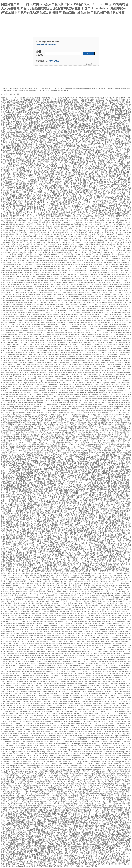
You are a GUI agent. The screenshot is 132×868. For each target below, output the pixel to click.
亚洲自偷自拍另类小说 (91, 507)
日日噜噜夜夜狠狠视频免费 (10, 818)
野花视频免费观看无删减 (103, 262)
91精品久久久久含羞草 (95, 451)
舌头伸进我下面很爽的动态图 (77, 114)
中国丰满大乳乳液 (12, 706)
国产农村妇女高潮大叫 (45, 579)
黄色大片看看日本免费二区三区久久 (99, 854)
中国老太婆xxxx (83, 343)
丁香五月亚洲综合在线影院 (68, 228)
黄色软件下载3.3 (89, 543)
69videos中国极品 (123, 529)
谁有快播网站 (69, 579)
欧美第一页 (92, 778)
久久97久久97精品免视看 (64, 178)
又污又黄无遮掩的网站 (90, 353)
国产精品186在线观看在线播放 (96, 371)
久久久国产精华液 (26, 770)
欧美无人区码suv (99, 706)
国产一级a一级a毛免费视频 (14, 433)
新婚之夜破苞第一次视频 (107, 419)
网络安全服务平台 (82, 399)
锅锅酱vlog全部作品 (49, 836)
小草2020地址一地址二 (63, 439)
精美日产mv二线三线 (37, 230)
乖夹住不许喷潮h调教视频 (107, 659)
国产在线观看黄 (57, 854)
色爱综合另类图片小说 (118, 780)
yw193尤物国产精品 (61, 118)
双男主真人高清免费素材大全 (57, 445)
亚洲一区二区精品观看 (59, 493)
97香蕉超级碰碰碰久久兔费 (82, 120)
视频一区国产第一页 (110, 553)
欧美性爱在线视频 (80, 170)
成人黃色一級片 (60, 461)
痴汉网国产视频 (90, 312)
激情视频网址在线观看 (95, 393)
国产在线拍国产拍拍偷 (93, 599)
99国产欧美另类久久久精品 (57, 734)
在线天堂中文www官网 (69, 625)
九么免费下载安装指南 (72, 306)
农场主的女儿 (67, 698)
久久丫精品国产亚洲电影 (52, 411)
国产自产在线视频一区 (74, 772)
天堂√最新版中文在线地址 (13, 816)
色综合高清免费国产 (122, 220)
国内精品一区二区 (55, 371)
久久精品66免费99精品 (57, 250)
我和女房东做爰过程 (71, 333)
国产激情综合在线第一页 (72, 441)
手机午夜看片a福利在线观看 (11, 826)
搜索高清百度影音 (9, 276)
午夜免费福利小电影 (37, 710)
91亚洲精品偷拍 (77, 106)
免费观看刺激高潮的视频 (34, 152)
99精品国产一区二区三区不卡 (76, 449)
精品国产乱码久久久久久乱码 (42, 166)
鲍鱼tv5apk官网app (38, 363)
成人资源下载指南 (83, 667)
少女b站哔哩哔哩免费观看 (42, 268)
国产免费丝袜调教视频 (101, 686)
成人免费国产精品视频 (120, 262)
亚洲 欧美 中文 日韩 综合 (100, 124)
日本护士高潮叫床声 (8, 154)
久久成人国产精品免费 (122, 533)
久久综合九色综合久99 (57, 156)
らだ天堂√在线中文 (45, 128)
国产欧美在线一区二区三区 (37, 140)
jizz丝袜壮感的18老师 (68, 527)
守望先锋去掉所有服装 (30, 128)
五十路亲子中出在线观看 (61, 680)
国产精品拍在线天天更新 (85, 736)
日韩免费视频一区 (75, 766)
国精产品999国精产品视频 (96, 581)
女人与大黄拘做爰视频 (38, 521)
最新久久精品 (126, 116)
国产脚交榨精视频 (35, 405)
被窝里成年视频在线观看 (23, 381)
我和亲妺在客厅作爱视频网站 (50, 527)
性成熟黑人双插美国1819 (15, 653)
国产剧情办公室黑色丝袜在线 (113, 192)
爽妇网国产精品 (37, 702)
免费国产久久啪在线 (115, 796)
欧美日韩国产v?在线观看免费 (35, 589)
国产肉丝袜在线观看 (41, 126)
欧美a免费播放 (16, 284)
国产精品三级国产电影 (37, 832)
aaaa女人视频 (42, 286)
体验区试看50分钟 (96, 553)
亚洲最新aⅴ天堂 (49, 453)
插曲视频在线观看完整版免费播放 (47, 581)
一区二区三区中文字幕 (112, 142)
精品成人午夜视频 (108, 545)
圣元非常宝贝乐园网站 (30, 373)
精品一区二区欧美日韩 (56, 479)
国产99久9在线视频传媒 (31, 158)
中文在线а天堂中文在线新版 (70, 820)
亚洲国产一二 (41, 623)
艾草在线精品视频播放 (52, 655)
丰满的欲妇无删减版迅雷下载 (82, 216)
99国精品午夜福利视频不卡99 (85, 407)
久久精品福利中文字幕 (79, 585)
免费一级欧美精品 (97, 290)
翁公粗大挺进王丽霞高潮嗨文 (23, 108)
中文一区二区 (93, 756)
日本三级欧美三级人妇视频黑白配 (33, 848)
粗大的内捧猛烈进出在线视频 (108, 228)
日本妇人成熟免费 (57, 794)
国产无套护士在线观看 (23, 495)
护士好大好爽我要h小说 (39, 537)
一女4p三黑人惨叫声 (74, 272)
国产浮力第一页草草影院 (111, 166)
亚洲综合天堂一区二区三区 (40, 778)
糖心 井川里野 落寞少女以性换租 (23, 469)
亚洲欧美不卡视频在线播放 (18, 678)
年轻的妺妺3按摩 (102, 214)
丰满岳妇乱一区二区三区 (55, 623)
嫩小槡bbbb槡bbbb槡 (34, 459)
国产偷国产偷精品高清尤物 (63, 674)
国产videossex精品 (46, 192)
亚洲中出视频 (121, 333)
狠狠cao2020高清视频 (48, 365)
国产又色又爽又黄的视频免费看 (110, 116)
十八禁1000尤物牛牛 (116, 800)
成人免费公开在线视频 (86, 669)
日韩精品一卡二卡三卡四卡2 (100, 814)
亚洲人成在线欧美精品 (75, 720)
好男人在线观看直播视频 (116, 164)
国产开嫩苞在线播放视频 (16, 772)
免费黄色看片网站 (43, 319)
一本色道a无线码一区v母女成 (29, 726)
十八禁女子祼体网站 (33, 170)
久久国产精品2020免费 (40, 395)
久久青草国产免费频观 (27, 607)
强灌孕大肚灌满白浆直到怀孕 (18, 385)
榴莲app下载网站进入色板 (75, 503)
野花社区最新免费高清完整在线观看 (77, 690)
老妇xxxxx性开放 (31, 828)
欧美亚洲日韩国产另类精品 (19, 800)
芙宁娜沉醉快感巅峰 (64, 645)
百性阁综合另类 (105, 435)
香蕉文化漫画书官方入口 (61, 214)
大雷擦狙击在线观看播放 (24, 477)
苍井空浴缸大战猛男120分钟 (70, 355)
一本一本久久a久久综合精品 (13, 337)
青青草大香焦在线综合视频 (49, 720)
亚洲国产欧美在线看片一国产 (72, 840)
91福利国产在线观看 (40, 812)
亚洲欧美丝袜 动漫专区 (51, 505)
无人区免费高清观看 (102, 593)
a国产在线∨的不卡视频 (32, 427)
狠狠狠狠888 (87, 623)
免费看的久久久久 (11, 200)
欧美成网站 (33, 645)
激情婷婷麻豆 (43, 274)
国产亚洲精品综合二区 (11, 349)
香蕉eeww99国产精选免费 (63, 533)
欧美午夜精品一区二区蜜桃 (36, 409)
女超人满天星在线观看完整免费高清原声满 (76, 848)
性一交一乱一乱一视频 (112, 591)
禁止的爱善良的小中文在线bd (45, 469)
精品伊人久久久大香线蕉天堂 (47, 806)
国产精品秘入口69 (90, 319)
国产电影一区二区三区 (117, 417)
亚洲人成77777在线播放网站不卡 (79, 583)
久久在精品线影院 (65, 278)
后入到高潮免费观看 (48, 439)
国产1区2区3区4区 (55, 497)
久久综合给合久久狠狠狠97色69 (85, 308)
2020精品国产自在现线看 (10, 858)
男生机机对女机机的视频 (87, 818)
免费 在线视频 (99, 108)
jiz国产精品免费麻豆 (41, 866)
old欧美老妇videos (106, 200)
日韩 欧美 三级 (17, 250)
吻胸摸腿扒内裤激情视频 (58, 300)
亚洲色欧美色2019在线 (115, 698)
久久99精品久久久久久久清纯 (114, 347)
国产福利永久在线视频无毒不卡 (39, 443)
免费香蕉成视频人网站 (74, 734)
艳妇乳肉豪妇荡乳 (73, 708)
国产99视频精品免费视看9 (20, 718)
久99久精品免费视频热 (114, 682)
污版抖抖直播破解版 (37, 860)
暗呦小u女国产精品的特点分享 (93, 515)
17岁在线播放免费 (64, 391)
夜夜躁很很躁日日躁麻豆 (76, 746)
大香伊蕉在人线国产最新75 (60, 357)
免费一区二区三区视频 (76, 726)
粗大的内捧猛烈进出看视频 (28, 569)
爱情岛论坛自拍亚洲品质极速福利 (19, 778)
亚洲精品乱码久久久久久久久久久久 (80, 561)
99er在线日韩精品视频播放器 (45, 605)
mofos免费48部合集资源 (107, 497)
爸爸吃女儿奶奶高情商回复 (32, 788)
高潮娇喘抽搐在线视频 (26, 712)
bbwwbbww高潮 (47, 509)
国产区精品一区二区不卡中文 (45, 441)
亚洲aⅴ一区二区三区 (118, 842)
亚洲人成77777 (103, 790)
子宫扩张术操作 (93, 170)
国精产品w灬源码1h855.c (84, 240)
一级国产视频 (26, 493)
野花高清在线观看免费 (115, 327)
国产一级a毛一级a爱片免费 (118, 146)
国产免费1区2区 (43, 569)
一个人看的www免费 (42, 543)
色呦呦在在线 (8, 391)
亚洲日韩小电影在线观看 (71, 286)
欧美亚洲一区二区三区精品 (118, 571)
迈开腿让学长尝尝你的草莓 (12, 439)
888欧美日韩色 (109, 852)
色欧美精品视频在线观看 (46, 653)
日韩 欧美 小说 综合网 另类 (47, 597)
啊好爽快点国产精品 (81, 639)
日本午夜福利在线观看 (14, 619)
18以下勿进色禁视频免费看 (40, 627)
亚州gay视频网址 (105, 323)
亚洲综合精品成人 (32, 134)
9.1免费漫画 (89, 539)
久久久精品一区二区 (29, 202)
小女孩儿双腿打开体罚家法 (98, 597)
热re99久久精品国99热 (38, 353)
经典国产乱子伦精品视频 (101, 202)
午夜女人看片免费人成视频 (117, 742)
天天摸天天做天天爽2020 (58, 547)
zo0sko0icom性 (13, 810)
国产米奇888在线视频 (25, 575)
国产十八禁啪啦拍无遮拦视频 (44, 852)
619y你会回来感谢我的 (27, 591)
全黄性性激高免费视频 (97, 186)
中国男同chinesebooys (116, 575)
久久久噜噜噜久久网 (69, 341)
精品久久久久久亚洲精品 (111, 617)
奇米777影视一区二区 (72, 435)
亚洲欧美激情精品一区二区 (10, 738)
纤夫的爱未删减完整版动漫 (99, 244)
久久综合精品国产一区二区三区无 (81, 844)
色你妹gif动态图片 (80, 836)
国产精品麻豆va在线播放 (28, 234)
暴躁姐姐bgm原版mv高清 (25, 116)
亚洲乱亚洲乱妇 (9, 533)
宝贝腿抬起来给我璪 (55, 274)
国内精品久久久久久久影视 (57, 706)
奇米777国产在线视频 (26, 387)
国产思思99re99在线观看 (82, 405)
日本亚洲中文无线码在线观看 (99, 780)
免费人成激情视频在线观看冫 (74, 172)
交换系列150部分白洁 (51, 329)
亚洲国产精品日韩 (96, 433)
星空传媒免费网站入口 (41, 802)
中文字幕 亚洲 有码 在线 (102, 786)
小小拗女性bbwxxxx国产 (59, 561)
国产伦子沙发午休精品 (63, 154)
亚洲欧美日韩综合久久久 (36, 312)
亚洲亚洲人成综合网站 (19, 820)
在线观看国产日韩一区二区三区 (47, 830)
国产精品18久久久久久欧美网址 (39, 794)
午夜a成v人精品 (64, 778)
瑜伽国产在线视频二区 (65, 421)
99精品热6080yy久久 (37, 655)
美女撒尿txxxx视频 (113, 387)
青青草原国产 (9, 669)
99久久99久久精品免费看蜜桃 (54, 152)
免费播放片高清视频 (121, 525)
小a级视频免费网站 (53, 140)
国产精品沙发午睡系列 (103, 329)
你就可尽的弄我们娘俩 (96, 589)
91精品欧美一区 (89, 571)
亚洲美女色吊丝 (70, 623)
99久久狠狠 (98, 413)
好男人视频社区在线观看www (64, 180)
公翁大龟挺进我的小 (84, 714)
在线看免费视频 (73, 547)
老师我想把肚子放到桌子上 (26, 545)
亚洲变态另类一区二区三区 (50, 672)
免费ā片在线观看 (28, 633)
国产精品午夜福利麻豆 (37, 557)
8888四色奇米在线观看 (120, 459)
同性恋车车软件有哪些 (58, 226)
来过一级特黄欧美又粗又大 (36, 435)
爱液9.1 (54, 391)
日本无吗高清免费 (97, 391)
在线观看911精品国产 (83, 810)
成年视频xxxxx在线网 (51, 383)
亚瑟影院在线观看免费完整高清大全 (64, 343)
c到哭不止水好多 (114, 696)
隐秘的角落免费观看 (52, 363)
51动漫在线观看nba (46, 533)
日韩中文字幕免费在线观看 (84, 413)
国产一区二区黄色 (89, 772)
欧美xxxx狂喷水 (50, 423)
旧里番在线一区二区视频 (102, 770)
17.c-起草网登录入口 (115, 858)
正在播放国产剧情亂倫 (31, 106)
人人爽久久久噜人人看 (30, 148)
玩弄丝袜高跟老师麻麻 (104, 140)
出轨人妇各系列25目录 (12, 611)
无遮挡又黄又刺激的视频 (86, 806)
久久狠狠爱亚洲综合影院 (50, 150)
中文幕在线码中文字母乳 (19, 389)
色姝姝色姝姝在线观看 (94, 126)
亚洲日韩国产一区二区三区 (99, 180)
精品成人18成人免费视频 (109, 369)
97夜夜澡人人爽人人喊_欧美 (65, 100)
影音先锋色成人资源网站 (60, 595)
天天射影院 (5, 333)
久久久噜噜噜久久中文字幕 (67, 208)
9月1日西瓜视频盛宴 (119, 643)
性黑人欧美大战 (63, 284)
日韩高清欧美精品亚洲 (68, 736)
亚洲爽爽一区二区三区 (86, 858)
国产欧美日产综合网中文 (104, 577)
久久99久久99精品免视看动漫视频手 (36, 250)
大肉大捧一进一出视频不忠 (12, 355)
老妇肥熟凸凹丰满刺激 (23, 188)
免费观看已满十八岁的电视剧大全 (64, 419)
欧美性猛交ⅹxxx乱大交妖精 (96, 238)
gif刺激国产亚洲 (16, 475)
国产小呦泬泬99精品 (64, 204)
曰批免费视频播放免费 (14, 339)
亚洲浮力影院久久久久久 (97, 439)
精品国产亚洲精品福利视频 (57, 260)
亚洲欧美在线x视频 (13, 164)
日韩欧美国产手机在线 (81, 132)
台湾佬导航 (9, 734)
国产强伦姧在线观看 (22, 669)
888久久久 (63, 720)
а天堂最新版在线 (55, 856)
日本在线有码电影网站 (16, 748)
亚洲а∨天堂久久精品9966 (64, 377)
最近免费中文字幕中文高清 (42, 343)
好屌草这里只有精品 (20, 794)
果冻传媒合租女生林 (30, 475)
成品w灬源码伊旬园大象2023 (86, 563)
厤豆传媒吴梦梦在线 (107, 463)
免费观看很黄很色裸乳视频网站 (70, 150)
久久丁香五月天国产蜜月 (77, 710)
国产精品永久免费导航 (28, 164)
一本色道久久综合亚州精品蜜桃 (43, 463)
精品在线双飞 (34, 429)
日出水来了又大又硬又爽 (93, 517)
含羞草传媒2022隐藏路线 (120, 385)
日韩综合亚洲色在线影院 (71, 712)
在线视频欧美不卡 (9, 184)
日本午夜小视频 (90, 411)
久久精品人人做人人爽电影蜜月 (65, 379)
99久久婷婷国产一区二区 (112, 355)
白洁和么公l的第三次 (49, 525)
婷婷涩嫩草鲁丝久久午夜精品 (43, 321)
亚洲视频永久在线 (81, 351)
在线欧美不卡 (90, 577)
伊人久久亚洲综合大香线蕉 (106, 333)
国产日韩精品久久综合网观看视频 (29, 487)
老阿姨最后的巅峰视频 (122, 495)
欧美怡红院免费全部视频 (19, 479)
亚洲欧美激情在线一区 (47, 292)
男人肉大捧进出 (118, 140)
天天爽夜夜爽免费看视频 (66, 597)
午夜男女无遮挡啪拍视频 (121, 637)
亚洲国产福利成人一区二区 (87, 649)
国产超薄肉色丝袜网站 (14, 637)
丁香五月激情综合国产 (17, 134)
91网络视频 (123, 726)
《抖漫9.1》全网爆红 (40, 393)
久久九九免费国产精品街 (82, 321)
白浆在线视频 (69, 152)
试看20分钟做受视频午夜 (23, 513)
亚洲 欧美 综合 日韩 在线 (37, 567)
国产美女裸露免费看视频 (26, 581)
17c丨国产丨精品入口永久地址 (24, 696)
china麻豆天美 (103, 800)
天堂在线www (59, 577)
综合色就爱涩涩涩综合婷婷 (30, 365)
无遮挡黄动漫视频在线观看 (105, 495)
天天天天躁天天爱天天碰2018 (45, 248)
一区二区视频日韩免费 (107, 657)
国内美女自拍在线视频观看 (19, 174)
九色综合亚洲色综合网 (102, 764)
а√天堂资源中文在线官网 (88, 708)
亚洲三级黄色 (123, 158)
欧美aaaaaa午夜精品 (78, 798)
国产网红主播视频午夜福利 (47, 483)
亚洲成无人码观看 (62, 457)
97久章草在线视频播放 (74, 545)
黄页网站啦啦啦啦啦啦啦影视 (15, 317)
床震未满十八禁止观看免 (18, 312)
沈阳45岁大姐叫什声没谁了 (117, 479)
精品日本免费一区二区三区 (56, 353)
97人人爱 (51, 415)
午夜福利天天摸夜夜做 (67, 864)
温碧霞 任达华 (61, 148)
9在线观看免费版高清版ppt (55, 635)
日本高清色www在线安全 (42, 238)
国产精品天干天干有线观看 (54, 306)
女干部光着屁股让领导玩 (73, 176)
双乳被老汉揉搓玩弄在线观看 (97, 836)
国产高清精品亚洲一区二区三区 (69, 762)
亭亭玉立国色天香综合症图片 (52, 222)
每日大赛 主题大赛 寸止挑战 (74, 174)
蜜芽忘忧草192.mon (63, 168)
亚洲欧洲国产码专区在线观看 (75, 443)
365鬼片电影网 (59, 834)
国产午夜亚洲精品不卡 (102, 684)
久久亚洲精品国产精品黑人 (32, 262)
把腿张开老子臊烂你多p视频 (21, 537)
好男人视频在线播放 (60, 726)
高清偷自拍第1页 (65, 555)
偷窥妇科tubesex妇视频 (105, 738)
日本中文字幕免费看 (54, 194)
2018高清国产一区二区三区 (53, 804)
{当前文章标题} (14, 94)
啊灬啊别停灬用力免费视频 (89, 712)
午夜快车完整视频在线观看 (16, 288)
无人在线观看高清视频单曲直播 (39, 397)
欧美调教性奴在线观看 (109, 613)
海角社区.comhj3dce (13, 270)
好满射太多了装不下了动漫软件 (90, 455)
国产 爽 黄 (60, 690)
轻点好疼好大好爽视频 (11, 770)
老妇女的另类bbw (52, 104)
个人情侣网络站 (50, 204)
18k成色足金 (90, 798)
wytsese (114, 256)
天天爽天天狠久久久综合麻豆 (84, 242)
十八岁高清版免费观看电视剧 (15, 517)
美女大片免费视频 (109, 134)
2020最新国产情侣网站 (87, 842)
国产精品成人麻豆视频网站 (118, 180)
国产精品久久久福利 (80, 116)
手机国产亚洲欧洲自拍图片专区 (58, 359)
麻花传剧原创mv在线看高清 (63, 116)
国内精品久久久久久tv (12, 329)
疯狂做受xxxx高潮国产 (91, 862)
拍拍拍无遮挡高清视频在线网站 (12, 535)
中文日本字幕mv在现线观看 (115, 601)
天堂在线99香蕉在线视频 (45, 834)
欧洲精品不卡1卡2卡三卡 (104, 242)
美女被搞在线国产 (34, 122)
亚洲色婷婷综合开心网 (24, 232)
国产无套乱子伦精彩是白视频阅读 (45, 477)
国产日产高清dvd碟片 (106, 314)
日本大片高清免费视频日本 (25, 704)
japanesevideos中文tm (42, 226)
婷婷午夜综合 (51, 690)
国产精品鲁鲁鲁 (105, 585)
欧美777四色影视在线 (94, 609)
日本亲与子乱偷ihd (72, 718)
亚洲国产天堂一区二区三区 (65, 481)
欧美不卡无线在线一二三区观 (101, 694)
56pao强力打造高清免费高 (107, 631)
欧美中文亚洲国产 (58, 684)
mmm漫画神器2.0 (16, 633)
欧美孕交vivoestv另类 (91, 409)
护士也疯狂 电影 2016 (26, 844)
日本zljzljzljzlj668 (79, 674)
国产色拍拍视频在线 (21, 635)
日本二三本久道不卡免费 (111, 433)
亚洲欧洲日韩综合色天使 (81, 814)
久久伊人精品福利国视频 (87, 140)
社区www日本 (76, 204)
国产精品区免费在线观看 (71, 784)
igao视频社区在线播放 (122, 152)
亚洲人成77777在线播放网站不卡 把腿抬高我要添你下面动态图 (47, 244)
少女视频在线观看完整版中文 (113, 808)
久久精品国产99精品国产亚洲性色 (33, 437)
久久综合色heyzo (72, 325)
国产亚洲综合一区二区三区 (119, 206)
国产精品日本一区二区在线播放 (118, 824)
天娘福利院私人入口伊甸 (117, 750)
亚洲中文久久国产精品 (114, 296)
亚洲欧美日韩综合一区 (48, 489)
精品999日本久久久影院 (11, 306)
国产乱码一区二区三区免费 (67, 521)
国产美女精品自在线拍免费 (94, 467)
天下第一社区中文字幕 (74, 314)
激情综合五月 (14, 100)
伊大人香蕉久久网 (70, 385)
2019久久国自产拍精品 (117, 686)
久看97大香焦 (78, 375)
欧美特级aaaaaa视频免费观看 (78, 627)
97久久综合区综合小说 (120, 493)
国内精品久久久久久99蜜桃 (39, 302)
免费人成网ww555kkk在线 (43, 844)
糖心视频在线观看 (96, 160)
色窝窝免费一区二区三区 (26, 758)
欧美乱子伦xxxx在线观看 (107, 651)
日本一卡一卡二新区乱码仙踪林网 (50, 700)
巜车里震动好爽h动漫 (30, 597)
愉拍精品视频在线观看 (54, 846)
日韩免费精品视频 (92, 431)
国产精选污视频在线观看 (47, 148)
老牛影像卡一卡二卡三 (53, 130)
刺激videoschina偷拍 (80, 730)
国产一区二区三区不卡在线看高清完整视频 (65, 296)
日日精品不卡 (20, 589)
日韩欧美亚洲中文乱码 (79, 637)
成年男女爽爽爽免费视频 (18, 854)
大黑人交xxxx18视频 (52, 310)
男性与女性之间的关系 (22, 375)
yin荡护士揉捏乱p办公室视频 (25, 796)
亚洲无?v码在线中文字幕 (13, 194)
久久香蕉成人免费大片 (38, 361)
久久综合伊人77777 (109, 250)
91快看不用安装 (74, 465)
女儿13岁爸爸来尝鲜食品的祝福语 (17, 808)
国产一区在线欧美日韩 (14, 788)
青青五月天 (77, 367)
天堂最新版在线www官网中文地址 (82, 776)
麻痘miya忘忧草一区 (27, 270)
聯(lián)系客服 (54, 61)
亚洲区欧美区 (94, 323)
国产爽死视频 (121, 250)
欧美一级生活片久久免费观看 (96, 794)
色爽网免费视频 (45, 106)
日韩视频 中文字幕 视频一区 (48, 864)
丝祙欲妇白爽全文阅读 (12, 286)
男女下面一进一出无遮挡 (13, 112)
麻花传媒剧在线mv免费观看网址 (48, 202)
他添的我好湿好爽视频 (87, 716)
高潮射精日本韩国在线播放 (76, 615)
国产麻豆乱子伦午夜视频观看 (21, 690)
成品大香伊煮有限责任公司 (46, 234)
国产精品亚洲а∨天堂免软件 (41, 511)
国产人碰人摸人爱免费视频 (115, 581)
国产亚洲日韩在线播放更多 (116, 439)
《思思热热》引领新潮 (109, 820)
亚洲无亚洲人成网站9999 (57, 126)
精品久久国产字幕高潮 (43, 748)
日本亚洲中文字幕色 (113, 565)
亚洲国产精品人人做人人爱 (33, 535)
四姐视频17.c (11, 443)
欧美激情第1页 (29, 102)
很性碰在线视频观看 (51, 146)
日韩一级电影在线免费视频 (43, 716)
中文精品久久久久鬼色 (43, 451)
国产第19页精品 (117, 425)
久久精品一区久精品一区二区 (46, 339)
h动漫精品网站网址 (85, 621)
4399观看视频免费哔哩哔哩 (117, 499)
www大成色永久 (9, 499)
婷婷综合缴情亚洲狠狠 (48, 124)
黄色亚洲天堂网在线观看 (41, 357)
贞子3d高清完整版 (110, 337)
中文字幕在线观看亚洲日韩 (30, 818)
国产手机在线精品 (27, 329)
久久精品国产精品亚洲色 (92, 485)
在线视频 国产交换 (89, 840)
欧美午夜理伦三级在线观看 (44, 116)
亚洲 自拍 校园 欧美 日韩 (70, 575)
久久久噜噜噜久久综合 (69, 361)
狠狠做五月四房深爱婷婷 (59, 766)
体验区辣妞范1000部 (61, 282)
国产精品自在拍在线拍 (53, 808)
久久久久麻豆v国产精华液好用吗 (26, 750)
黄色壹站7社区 (14, 627)
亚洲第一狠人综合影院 (53, 712)
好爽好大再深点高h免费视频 (16, 258)
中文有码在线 (80, 613)
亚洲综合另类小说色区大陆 (108, 712)
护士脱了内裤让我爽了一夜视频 (95, 567)
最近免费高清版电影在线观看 (39, 856)
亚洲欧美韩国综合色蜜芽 (44, 816)
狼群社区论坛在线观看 (118, 202)
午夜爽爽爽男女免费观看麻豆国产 (85, 790)
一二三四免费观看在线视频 (28, 810)
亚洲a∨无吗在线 (56, 543)
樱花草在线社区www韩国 (106, 730)
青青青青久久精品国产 (86, 325)
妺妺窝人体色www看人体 (44, 792)
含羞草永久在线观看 (46, 142)
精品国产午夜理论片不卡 (99, 218)
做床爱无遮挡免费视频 (37, 752)
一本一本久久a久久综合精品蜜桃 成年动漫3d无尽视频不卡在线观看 (93, 110)
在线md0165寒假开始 (58, 718)
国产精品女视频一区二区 (99, 264)
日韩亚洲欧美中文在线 (83, 198)
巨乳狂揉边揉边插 (71, 649)
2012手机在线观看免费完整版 (76, 692)
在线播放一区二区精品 (76, 748)
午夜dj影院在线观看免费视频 (93, 347)
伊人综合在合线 (82, 419)
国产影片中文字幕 (78, 429)
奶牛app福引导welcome (31, 399)
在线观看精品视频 (108, 551)
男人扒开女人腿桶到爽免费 (110, 720)
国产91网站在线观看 (121, 627)
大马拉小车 (34, 142)
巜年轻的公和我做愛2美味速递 (65, 317)
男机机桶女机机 (69, 222)
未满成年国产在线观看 (61, 110)
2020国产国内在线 (31, 433)
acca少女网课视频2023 (72, 389)
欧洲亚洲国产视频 (24, 314)
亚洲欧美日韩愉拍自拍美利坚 (26, 331)
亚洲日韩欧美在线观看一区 (38, 479)
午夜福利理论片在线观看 (18, 192)
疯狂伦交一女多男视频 (103, 425)
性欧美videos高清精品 (66, 790)
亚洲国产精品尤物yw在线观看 (74, 641)
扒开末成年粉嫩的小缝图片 (79, 607)
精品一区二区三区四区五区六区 (74, 846)
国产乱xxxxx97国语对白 (112, 282)
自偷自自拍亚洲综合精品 (105, 489)
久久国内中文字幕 (102, 312)
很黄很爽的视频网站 (54, 294)
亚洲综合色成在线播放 (101, 513)
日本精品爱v (87, 499)
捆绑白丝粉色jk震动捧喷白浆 (97, 204)
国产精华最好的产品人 (59, 200)
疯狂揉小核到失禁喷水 (95, 768)
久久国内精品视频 (35, 571)
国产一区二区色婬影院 (67, 850)
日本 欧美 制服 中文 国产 (105, 533)
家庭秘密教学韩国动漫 (79, 629)
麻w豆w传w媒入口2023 (60, 609)
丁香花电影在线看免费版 (104, 148)
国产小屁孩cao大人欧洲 (87, 256)
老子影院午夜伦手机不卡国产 (15, 836)
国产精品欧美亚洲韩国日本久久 (120, 772)
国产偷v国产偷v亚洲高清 (117, 415)
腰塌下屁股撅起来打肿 (26, 196)
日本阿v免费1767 (114, 625)
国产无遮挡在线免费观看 (43, 196)
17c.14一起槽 (85, 633)
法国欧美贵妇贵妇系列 (84, 437)
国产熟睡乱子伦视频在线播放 (100, 132)
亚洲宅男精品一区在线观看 (13, 158)
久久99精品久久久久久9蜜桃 (106, 611)
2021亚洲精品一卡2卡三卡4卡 (58, 138)
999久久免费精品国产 (54, 286)
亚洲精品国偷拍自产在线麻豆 (86, 427)
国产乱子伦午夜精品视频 (47, 413)
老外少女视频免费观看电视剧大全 (81, 248)
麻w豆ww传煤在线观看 (45, 657)
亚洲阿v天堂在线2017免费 (37, 678)
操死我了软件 (33, 190)
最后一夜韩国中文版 (59, 591)
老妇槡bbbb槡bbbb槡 (39, 188)
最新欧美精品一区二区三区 (81, 278)
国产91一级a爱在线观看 (101, 248)
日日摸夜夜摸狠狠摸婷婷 (95, 270)
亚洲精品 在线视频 (29, 112)
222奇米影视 (73, 631)
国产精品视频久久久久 (12, 248)
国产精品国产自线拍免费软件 (57, 465)
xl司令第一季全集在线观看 (78, 282)
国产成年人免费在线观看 (93, 250)
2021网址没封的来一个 (106, 431)
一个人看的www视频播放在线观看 (42, 754)
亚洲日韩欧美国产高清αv (19, 832)
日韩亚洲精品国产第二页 (25, 507)
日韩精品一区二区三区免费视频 (72, 411)
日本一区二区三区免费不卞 (23, 631)
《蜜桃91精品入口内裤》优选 (105, 226)
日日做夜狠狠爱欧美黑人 (95, 760)
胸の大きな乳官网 (20, 323)
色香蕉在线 (125, 483)
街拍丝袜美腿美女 (96, 192)
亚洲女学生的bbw (47, 317)
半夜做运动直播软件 (21, 752)
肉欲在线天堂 (32, 667)
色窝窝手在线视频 (114, 168)
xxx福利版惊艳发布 (102, 206)
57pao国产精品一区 (73, 706)
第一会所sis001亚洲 (40, 631)
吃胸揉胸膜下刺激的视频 (113, 676)
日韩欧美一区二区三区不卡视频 (109, 304)
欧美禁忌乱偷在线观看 (47, 814)
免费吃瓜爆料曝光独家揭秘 (40, 541)
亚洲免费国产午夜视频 (115, 345)
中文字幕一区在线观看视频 (12, 172)
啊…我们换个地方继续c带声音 (103, 437)
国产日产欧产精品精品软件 (10, 812)
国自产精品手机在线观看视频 (42, 298)
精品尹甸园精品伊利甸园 (12, 365)
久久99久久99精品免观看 (104, 818)
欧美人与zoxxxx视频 (18, 449)
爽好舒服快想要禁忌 (46, 722)
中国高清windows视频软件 (25, 280)
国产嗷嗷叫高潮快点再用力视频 (68, 124)
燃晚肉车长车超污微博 (87, 148)
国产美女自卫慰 (122, 539)
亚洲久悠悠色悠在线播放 (16, 822)
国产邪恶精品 (118, 818)
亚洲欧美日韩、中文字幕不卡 (59, 742)
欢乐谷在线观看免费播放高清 (79, 192)
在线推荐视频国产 (32, 413)
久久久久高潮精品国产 (99, 864)
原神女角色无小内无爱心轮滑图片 (54, 210)
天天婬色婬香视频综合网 (28, 593)
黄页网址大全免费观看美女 (16, 846)
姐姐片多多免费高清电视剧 (116, 156)
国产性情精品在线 (43, 296)
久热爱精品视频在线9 (8, 393)
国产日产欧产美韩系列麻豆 (63, 367)
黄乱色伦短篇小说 (71, 635)
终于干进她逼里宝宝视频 (81, 698)
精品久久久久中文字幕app (31, 615)
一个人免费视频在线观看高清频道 (112, 792)
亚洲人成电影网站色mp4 (49, 170)
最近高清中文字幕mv (27, 441)
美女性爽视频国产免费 (110, 234)
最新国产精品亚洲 (115, 268)
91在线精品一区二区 (54, 499)
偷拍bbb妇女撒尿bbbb (42, 431)
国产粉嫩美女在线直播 (100, 678)
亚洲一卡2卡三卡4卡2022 (70, 497)
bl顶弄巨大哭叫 (121, 657)
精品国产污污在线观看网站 (104, 669)
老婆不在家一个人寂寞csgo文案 (95, 812)
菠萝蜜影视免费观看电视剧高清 (96, 479)
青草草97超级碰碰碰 (28, 776)
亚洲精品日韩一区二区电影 (77, 200)
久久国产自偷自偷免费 (86, 593)
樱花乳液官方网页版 (67, 758)
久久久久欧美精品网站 (22, 649)
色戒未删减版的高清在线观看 (50, 539)
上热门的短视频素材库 (37, 310)
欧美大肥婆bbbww (109, 399)
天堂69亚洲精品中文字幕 (35, 383)
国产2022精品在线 (43, 545)
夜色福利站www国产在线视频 (32, 774)
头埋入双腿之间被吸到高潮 (108, 353)
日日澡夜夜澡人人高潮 (110, 491)
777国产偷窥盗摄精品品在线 (44, 601)
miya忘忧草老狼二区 (117, 248)
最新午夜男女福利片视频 (81, 264)
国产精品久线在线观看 (27, 543)
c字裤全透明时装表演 (66, 405)
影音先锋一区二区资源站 (37, 840)
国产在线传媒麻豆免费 (93, 613)
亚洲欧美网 (54, 800)
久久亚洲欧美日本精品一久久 (73, 804)
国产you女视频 (113, 359)
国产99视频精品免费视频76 (17, 579)
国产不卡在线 (94, 230)
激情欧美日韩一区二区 (111, 726)
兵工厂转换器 (40, 758)
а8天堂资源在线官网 (13, 760)
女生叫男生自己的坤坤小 (32, 272)
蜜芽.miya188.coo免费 (17, 563)
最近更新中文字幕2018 (65, 525)
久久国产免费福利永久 (114, 722)
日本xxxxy (127, 794)
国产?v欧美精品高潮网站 (12, 473)
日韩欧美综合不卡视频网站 (57, 619)
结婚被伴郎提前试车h (77, 529)
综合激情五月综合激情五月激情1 (109, 423)
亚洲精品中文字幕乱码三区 (25, 417)
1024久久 (110, 381)
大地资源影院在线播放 (96, 475)
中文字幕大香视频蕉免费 (60, 224)
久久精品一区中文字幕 (24, 357)
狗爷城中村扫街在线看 (97, 445)
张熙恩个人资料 (115, 210)
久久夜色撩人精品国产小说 (55, 435)
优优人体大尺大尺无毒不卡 (98, 154)
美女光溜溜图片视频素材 (65, 339)
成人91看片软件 (82, 653)
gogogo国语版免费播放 (56, 649)
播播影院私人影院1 (82, 234)
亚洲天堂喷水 (55, 182)
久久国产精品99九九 (20, 728)
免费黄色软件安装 (119, 126)
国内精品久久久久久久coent (11, 661)
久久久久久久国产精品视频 (105, 527)
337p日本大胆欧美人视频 (70, 455)
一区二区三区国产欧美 (117, 343)
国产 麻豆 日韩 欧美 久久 (120, 323)
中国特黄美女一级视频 (121, 148)
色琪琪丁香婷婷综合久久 (115, 238)
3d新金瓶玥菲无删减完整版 (47, 645)
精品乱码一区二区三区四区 (63, 730)
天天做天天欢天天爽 (59, 196)
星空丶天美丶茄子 (52, 676)
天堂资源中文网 (93, 457)
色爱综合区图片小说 (83, 822)
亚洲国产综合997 (83, 230)
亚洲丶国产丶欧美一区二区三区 (33, 216)
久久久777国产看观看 (76, 319)
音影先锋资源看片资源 (14, 421)
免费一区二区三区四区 (120, 411)
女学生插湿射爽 (115, 100)
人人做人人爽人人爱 (119, 212)
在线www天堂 (125, 521)
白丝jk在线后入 (10, 353)
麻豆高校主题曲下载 (28, 473)
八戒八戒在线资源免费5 (103, 385)
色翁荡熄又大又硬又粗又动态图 (108, 521)
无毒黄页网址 (27, 764)
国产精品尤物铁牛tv (58, 443)
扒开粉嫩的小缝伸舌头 (33, 517)
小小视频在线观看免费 (65, 262)
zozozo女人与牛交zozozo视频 (97, 629)
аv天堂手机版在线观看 (94, 252)
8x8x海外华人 (79, 166)
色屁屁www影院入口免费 (75, 517)
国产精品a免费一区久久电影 (97, 327)
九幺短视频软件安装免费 (86, 495)
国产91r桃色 (65, 409)
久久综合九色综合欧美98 (58, 802)
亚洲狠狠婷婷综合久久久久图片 (63, 387)
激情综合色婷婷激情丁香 (79, 168)
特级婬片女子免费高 (92, 232)
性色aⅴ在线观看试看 (106, 443)
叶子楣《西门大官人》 (94, 401)
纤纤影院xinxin (75, 357)
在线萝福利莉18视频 (22, 499)
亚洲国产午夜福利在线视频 (61, 238)
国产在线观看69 (67, 371)
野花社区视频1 (110, 222)
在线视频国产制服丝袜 (35, 333)
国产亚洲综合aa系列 (97, 222)
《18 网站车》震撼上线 (48, 611)
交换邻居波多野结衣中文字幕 (33, 218)
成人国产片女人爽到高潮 (81, 647)
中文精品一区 (71, 210)
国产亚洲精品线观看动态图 (68, 501)
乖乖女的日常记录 (123, 736)
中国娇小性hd (98, 216)
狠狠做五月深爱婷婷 (53, 264)
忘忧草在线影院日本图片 (99, 365)
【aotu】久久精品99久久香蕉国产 (49, 828)
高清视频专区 (96, 848)
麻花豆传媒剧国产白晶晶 (72, 633)
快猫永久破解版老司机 (19, 665)
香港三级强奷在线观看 (21, 655)
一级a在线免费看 (103, 784)
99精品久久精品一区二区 (29, 401)
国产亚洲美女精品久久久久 (88, 635)
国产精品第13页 (79, 371)
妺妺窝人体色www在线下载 (91, 766)
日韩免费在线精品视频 (61, 607)
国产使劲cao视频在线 (61, 192)
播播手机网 (124, 387)
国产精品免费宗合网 (39, 407)
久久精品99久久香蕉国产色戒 (78, 475)
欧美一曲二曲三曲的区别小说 (76, 156)
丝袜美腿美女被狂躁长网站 (59, 569)
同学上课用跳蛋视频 (109, 619)
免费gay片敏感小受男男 (9, 451)
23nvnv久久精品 (108, 252)
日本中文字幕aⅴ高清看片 (68, 557)
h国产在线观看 (59, 266)
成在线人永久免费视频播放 (66, 234)
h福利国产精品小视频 (88, 533)
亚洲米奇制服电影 (87, 363)
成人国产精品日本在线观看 (73, 764)
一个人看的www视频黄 (34, 258)
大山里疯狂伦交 (101, 716)
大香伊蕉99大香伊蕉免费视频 (64, 240)
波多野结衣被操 (93, 585)
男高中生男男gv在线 (65, 830)
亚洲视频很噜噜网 (20, 447)
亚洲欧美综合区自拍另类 (83, 387)
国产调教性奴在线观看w (33, 563)
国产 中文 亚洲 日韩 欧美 (69, 655)
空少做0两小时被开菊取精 (79, 359)
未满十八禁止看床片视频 (65, 836)
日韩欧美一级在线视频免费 (69, 702)
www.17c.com (62, 728)
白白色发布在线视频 (119, 240)
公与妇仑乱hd (122, 820)
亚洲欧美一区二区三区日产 (83, 832)
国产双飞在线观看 (108, 672)
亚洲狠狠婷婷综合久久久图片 (44, 240)
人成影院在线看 (64, 686)
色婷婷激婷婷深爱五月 (111, 401)
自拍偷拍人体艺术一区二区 (92, 158)
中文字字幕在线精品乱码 (78, 457)
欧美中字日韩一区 (119, 704)
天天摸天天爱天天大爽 (81, 178)
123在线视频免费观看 (38, 314)
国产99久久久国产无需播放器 (79, 118)
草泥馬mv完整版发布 (103, 842)
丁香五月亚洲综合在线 (98, 698)
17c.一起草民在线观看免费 (12, 282)
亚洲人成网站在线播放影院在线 (108, 106)
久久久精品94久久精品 (110, 710)
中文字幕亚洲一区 (39, 676)
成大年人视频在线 (121, 527)
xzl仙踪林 (67, 349)
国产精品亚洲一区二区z (96, 403)
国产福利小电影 (100, 722)
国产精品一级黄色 (78, 676)
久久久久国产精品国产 (79, 511)
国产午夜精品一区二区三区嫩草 (104, 603)
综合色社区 (62, 517)
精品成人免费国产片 (102, 210)
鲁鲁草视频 (28, 321)
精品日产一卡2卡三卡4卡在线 (74, 479)
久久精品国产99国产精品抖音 (73, 567)
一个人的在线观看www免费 (16, 842)
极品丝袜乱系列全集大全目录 (114, 108)
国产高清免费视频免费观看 (120, 810)
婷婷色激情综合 (70, 437)
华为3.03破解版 (13, 144)
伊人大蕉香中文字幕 (61, 471)
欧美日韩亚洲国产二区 (54, 567)
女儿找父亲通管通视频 (46, 118)
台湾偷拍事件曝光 (14, 561)
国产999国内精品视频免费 (31, 403)
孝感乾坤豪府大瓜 (47, 577)
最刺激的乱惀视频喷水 (16, 525)
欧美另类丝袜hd (44, 561)
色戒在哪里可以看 (85, 575)
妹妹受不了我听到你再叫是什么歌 (23, 744)
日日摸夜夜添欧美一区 (78, 327)
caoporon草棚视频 (66, 264)
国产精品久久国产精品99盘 (31, 284)
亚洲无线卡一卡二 (46, 726)
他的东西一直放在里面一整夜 (38, 547)
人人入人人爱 (60, 692)
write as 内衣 (7, 643)
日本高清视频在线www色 (77, 270)
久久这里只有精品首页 (46, 449)
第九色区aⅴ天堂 (26, 680)
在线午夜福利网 (80, 339)
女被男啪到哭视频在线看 (15, 296)
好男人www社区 (119, 850)
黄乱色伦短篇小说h (34, 351)
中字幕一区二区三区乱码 (57, 323)
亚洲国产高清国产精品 (56, 144)
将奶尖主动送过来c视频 (62, 629)
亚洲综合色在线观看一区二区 (40, 200)
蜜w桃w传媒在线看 (79, 477)
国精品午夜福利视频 (10, 575)
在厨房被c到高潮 (82, 220)
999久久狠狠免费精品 (24, 676)
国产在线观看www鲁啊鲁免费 (47, 246)
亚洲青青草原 (6, 497)
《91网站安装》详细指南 (26, 451)
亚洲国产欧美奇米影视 (12, 792)
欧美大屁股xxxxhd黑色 (59, 559)
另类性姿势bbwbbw (68, 447)
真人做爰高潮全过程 (102, 266)
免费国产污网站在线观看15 (71, 294)
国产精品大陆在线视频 (30, 355)
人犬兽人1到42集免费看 (11, 505)
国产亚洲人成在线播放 (24, 393)
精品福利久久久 (110, 162)
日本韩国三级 (61, 423)
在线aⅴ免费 (117, 319)
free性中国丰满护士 (112, 118)
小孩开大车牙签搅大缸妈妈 (58, 866)
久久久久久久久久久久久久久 (84, 700)
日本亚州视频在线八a (17, 214)
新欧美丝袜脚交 (26, 371)
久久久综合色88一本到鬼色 (86, 557)
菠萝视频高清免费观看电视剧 (36, 846)
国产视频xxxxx (31, 834)
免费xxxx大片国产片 (27, 226)
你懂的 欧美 (61, 503)
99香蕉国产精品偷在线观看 (68, 433)
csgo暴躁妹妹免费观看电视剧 (108, 708)
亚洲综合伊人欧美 (20, 180)
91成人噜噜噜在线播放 (79, 451)
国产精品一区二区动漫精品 (54, 651)
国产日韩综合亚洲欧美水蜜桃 (104, 535)
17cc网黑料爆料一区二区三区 (43, 120)
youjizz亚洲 (124, 501)
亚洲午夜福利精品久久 (21, 734)
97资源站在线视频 (23, 651)
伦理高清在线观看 (47, 110)
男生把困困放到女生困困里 (112, 114)
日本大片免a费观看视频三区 (13, 722)
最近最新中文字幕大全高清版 (103, 373)
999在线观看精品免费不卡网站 (23, 126)
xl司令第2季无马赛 (119, 405)
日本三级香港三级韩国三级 (73, 862)
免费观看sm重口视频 (52, 710)
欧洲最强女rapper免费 (56, 176)
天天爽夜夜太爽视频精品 (115, 752)
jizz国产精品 (122, 519)
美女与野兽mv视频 (93, 379)
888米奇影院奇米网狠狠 (45, 236)
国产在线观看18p (85, 124)
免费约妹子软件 (86, 355)
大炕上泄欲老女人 (107, 258)
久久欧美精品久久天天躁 (78, 397)
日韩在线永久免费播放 (61, 844)
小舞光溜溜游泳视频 (33, 688)
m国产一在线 (37, 381)
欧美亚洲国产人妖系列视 (12, 437)
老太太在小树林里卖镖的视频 (116, 453)
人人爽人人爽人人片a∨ (119, 694)
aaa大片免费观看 (95, 234)
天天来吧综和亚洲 (122, 505)
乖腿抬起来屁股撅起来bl (29, 700)
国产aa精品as (39, 146)
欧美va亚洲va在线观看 (104, 828)
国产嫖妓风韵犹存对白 (28, 746)
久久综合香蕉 (19, 573)
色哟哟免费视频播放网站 (31, 124)
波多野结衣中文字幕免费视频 (43, 282)
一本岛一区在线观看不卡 (62, 816)
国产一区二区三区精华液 (100, 100)
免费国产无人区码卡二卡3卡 (43, 471)
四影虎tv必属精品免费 (20, 856)
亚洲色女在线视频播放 (100, 750)
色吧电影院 (13, 712)
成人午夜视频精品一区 (95, 511)
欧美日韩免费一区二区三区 (87, 300)
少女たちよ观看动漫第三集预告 (81, 686)
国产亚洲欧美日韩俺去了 (96, 601)
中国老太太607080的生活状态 (97, 345)
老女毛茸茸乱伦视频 (112, 641)
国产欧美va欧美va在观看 (77, 401)
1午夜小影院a (12, 196)
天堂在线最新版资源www (47, 220)
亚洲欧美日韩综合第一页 (114, 623)
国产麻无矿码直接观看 (27, 457)
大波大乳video (27, 298)
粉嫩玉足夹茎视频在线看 (13, 246)
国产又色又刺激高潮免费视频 (19, 198)
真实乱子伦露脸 (54, 585)
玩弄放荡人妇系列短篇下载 (85, 210)
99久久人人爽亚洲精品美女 (61, 232)
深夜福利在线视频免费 (25, 268)
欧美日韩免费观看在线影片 (10, 746)
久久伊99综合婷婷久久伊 (118, 266)
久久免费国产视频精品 (86, 856)
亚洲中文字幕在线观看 (11, 607)
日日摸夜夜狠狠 (19, 688)
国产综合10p (14, 569)
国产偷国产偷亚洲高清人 (95, 142)
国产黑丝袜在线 (16, 790)
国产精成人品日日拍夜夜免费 (24, 345)
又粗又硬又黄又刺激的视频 (77, 112)
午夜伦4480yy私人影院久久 (62, 134)
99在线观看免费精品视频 (120, 770)
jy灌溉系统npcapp (22, 443)
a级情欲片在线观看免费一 (25, 146)
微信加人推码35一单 (86, 702)
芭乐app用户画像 (67, 828)
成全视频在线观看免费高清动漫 (97, 615)
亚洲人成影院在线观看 (116, 615)
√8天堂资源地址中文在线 (45, 164)
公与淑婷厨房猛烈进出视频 (14, 102)
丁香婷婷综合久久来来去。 (44, 369)
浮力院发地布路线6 (63, 611)
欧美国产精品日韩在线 (45, 491)
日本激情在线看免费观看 (41, 740)
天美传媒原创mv (21, 397)
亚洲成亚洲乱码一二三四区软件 (25, 160)
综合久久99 (56, 531)
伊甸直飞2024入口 (53, 276)
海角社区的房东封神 (62, 776)
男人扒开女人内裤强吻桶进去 (110, 349)
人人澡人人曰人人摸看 (88, 268)
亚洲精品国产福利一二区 (37, 515)
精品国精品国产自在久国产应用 (95, 509)
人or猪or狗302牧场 (39, 194)
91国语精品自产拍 (65, 104)
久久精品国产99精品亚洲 (43, 603)
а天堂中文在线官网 (79, 345)
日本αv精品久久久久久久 (52, 455)
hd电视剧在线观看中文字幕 (57, 347)
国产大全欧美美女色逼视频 (80, 565)
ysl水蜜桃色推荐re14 (110, 160)
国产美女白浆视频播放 (85, 208)
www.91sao (98, 377)
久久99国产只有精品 (102, 688)
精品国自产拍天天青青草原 (106, 537)
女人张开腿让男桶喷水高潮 (35, 178)
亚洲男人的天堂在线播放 (30, 461)
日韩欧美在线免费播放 (117, 844)
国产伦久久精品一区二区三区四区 (109, 635)
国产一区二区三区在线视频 (76, 126)
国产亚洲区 (64, 710)
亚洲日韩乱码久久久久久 (49, 732)
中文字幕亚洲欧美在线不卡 (90, 435)
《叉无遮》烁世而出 (67, 694)
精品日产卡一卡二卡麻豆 (99, 822)
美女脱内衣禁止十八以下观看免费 (47, 796)
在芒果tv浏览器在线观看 (9, 222)
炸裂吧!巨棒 (115, 286)
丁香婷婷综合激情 (39, 264)
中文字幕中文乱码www (84, 317)
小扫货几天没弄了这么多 (62, 142)
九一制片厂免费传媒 (66, 308)
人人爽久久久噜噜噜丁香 (97, 559)
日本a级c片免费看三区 (121, 702)
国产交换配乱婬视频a (36, 862)
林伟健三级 (81, 341)
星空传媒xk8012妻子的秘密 (23, 471)
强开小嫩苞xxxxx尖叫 (119, 680)
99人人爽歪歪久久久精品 (86, 329)
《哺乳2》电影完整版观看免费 (109, 457)
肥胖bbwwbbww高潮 (114, 541)
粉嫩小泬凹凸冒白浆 (30, 790)
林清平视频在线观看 (77, 549)
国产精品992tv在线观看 (108, 357)
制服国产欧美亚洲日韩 (58, 665)
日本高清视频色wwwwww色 (17, 409)
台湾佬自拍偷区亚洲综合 (90, 657)
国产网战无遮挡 (42, 160)
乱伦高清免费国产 (81, 597)
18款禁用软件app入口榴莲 (93, 804)
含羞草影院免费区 (29, 339)
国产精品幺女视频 (56, 541)
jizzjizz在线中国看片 (39, 690)
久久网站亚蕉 (92, 730)
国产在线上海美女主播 (59, 114)
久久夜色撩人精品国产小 (81, 365)
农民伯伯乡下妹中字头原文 (88, 228)
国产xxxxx (10, 513)
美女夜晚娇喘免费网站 (83, 864)
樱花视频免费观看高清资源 (84, 190)
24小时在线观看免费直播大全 (116, 718)
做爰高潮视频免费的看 (35, 453)
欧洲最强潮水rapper (79, 555)
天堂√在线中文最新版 (108, 176)
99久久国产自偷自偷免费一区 (72, 499)
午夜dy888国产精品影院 (9, 138)
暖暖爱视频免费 (73, 744)
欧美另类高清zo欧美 (101, 190)
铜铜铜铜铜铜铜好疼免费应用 (121, 585)
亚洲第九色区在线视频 (101, 844)
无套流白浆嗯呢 (40, 641)
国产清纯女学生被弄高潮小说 (37, 323)
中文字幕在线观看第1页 (80, 154)
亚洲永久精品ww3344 (118, 208)
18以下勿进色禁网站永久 (92, 728)
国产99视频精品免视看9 (52, 820)
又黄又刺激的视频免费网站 (92, 134)
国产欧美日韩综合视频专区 (28, 118)
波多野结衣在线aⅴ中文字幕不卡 (95, 748)
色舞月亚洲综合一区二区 (40, 529)
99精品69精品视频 (62, 248)
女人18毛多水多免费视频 (16, 244)
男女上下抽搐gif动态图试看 (13, 124)
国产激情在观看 (66, 531)
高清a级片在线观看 (57, 838)
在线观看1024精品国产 (109, 104)
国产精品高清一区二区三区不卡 (85, 828)
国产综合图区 (92, 471)
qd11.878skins (82, 483)
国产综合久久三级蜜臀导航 (90, 357)
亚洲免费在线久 (33, 292)
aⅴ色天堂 (23, 186)
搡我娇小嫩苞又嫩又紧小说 (118, 230)
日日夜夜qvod (117, 242)
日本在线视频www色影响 (104, 306)
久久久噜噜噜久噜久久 (26, 603)
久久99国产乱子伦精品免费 (31, 732)
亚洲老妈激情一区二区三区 (60, 740)
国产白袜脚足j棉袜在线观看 (30, 98)
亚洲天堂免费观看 (90, 537)
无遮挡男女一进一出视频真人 (18, 567)
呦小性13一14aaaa (113, 138)
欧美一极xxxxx (122, 611)
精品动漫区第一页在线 (115, 605)
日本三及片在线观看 (113, 531)
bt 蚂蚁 (84, 204)
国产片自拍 (19, 864)
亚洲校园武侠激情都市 (27, 613)
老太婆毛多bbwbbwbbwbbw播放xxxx (108, 184)
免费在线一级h (65, 672)
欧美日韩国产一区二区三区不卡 (41, 375)
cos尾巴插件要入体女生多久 (66, 667)
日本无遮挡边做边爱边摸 (115, 645)
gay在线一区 (7, 190)
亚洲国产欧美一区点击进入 (69, 188)
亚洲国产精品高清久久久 (88, 333)
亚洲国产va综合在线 (104, 493)
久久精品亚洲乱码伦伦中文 (68, 669)
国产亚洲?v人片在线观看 (51, 774)
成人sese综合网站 (92, 443)
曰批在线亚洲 (101, 718)
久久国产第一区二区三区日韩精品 (66, 852)
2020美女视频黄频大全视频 (49, 850)
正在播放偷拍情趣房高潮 (110, 758)
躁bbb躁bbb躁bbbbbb (85, 122)
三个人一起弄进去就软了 (49, 427)
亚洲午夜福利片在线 (31, 814)
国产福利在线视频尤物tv (18, 308)
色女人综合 (98, 236)
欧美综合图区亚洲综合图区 (22, 702)
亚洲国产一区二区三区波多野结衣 (75, 788)
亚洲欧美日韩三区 (11, 294)
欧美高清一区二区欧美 (113, 447)
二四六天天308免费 (97, 278)
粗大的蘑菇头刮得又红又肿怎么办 (84, 489)
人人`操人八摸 (15, 208)
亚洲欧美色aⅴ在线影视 (109, 196)
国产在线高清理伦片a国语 (85, 796)
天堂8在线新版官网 (93, 449)
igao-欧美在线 (114, 351)
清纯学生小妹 (32, 780)
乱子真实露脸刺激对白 (67, 146)
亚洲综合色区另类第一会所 (32, 565)
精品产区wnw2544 (68, 351)
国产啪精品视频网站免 (12, 848)
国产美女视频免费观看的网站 (58, 631)
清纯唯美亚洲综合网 (50, 621)
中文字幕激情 (18, 427)
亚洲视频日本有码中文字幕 (50, 822)
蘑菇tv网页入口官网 (64, 798)
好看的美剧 (116, 182)
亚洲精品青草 (126, 331)
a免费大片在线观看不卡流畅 (32, 132)
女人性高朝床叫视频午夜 (12, 371)
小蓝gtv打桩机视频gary (110, 158)
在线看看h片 (77, 800)
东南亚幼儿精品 (91, 339)
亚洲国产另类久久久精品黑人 (84, 102)
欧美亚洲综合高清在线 (26, 587)
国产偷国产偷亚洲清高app (110, 728)
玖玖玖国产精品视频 (60, 112)
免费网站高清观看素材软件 (23, 391)
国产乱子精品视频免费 (117, 312)
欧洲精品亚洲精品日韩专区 (99, 178)
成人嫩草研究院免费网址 (117, 836)
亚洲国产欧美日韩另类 (18, 435)
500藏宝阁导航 (80, 337)
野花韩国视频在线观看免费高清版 (26, 766)
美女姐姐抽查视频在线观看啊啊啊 (107, 501)
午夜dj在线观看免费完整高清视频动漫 (75, 128)
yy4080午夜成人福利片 (23, 529)
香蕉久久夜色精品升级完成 (88, 547)
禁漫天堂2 (81, 539)
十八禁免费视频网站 (109, 377)
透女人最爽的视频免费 (94, 808)
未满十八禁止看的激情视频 (41, 493)
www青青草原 (14, 120)
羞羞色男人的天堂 (12, 726)
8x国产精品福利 (30, 748)
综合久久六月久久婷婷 (100, 120)
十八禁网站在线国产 (70, 274)
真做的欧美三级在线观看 (75, 98)
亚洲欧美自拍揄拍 (82, 381)
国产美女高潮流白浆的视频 (94, 591)
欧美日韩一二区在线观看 (86, 625)
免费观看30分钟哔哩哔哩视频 (115, 429)
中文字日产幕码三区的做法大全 (110, 421)
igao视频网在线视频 (81, 162)
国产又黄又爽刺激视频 (45, 379)
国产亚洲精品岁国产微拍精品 (98, 351)
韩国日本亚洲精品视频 (63, 280)
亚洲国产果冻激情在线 (16, 425)
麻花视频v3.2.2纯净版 (88, 286)
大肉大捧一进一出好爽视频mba (105, 102)
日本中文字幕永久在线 (40, 138)
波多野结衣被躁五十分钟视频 (31, 617)
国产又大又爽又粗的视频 (26, 641)
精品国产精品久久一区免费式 (38, 497)
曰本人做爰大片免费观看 (50, 228)
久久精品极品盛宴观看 (19, 459)
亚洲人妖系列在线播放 (94, 280)
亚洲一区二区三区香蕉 (48, 403)
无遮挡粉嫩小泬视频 (33, 110)
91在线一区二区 (40, 102)
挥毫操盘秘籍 (110, 505)
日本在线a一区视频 (107, 782)
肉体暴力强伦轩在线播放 (26, 254)
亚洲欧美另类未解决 (40, 706)
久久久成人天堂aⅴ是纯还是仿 (15, 828)
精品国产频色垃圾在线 (78, 611)
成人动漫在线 (21, 276)
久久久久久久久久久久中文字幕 (70, 505)
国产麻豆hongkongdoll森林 (14, 272)
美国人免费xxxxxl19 (49, 381)
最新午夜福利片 (94, 220)
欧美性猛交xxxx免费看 (84, 573)
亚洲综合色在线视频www (39, 824)
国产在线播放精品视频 (35, 308)
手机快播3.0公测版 (46, 429)
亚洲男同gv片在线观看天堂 (63, 120)
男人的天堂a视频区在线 (30, 501)
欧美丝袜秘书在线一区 (69, 130)
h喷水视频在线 (115, 427)
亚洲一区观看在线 (102, 571)
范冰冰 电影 (121, 102)
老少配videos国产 (14, 700)
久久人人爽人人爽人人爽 (43, 417)
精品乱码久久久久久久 (90, 651)
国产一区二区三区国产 (100, 575)
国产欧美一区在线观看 (90, 314)
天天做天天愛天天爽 (95, 399)
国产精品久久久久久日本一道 (119, 816)
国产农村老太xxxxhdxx (60, 417)
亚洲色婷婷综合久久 (21, 645)
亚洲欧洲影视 (40, 724)
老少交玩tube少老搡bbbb (109, 379)
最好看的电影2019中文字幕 (102, 317)
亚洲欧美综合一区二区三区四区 (19, 142)
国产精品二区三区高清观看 (98, 359)
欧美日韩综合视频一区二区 (111, 292)
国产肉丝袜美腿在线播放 (57, 395)
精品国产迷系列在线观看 (93, 166)
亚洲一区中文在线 (73, 148)
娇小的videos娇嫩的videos (94, 461)
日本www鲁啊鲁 (94, 830)
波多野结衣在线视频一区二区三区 (111, 150)
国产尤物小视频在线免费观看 (47, 790)
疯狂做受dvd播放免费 (33, 317)
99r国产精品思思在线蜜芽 (23, 264)
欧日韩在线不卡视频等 (35, 820)
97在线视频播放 (88, 764)
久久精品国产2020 (89, 665)
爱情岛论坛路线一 (38, 306)
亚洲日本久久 (120, 603)
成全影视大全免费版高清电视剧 (104, 774)
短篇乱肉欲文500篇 (34, 206)
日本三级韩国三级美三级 (83, 678)
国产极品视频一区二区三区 (26, 184)
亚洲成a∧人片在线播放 (54, 784)
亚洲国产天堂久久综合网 (69, 140)
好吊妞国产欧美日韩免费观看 (40, 669)
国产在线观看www (65, 186)
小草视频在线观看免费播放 (63, 321)
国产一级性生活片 (47, 487)
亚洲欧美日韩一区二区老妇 (32, 509)
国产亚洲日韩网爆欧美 (30, 629)
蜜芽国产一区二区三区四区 (59, 302)
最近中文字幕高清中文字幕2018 (40, 224)
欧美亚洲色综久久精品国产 (102, 832)
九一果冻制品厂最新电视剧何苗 (49, 373)
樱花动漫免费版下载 (18, 625)
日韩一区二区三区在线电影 (110, 762)
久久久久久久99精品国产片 (45, 473)
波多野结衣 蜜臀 (20, 533)
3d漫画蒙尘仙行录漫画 (14, 565)
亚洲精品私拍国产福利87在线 (81, 645)
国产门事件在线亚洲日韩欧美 (40, 551)
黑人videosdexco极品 (54, 361)
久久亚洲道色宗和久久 (30, 274)
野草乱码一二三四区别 (87, 188)
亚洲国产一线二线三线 (14, 262)
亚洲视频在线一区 (94, 627)
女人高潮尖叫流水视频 (69, 539)
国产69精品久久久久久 (54, 678)
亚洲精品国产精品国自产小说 (60, 599)
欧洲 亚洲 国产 (77, 134)
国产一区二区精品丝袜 (82, 694)
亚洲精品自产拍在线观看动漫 (47, 208)
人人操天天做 (77, 507)
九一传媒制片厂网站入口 (84, 383)
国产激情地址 (9, 730)
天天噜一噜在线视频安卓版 (95, 641)
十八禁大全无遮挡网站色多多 (49, 694)
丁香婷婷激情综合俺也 (75, 260)
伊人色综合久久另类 (26, 238)
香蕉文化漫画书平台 (111, 174)
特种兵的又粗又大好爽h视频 (68, 621)
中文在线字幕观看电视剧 (110, 569)
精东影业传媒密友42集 (74, 353)
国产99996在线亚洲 (119, 339)
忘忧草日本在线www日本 (39, 649)
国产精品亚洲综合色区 (28, 162)
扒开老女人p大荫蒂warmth (93, 726)
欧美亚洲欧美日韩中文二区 (46, 331)
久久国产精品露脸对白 (40, 371)
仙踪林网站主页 (99, 383)
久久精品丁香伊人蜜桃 (32, 168)
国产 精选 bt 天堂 (70, 838)
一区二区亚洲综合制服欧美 (78, 417)
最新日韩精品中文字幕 (79, 349)
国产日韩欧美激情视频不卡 (79, 792)
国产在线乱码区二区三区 (121, 391)
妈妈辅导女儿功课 (90, 106)
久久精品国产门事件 (77, 491)
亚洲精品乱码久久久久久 (16, 834)
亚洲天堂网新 (67, 216)
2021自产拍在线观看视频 (85, 236)
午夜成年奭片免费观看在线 (60, 397)
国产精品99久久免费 (15, 615)
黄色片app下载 (93, 116)
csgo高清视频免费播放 (61, 826)
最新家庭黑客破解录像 (77, 224)
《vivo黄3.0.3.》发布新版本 (100, 810)
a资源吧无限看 (117, 317)
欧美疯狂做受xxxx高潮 (95, 282)
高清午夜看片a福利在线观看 (41, 513)
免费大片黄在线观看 (92, 746)
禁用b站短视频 (58, 579)
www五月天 (9, 180)
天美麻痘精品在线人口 (50, 686)
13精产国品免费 (56, 643)
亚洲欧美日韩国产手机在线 (104, 776)
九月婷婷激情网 (23, 609)
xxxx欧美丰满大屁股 (48, 212)
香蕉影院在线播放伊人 (46, 760)
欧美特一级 (76, 533)
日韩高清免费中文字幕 (75, 728)
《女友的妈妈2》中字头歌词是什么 (38, 838)
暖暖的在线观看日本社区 (118, 784)
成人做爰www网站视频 (116, 597)
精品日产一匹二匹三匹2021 (120, 329)
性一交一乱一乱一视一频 (12, 493)
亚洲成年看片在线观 (16, 218)
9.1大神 (115, 407)
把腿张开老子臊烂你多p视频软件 (90, 617)
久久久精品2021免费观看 (114, 706)
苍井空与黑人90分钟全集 (110, 284)
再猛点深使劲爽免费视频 (30, 561)
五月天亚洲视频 (120, 463)
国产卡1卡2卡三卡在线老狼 (46, 162)
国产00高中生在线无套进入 (62, 298)
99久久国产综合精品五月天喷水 (61, 507)
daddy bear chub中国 (8, 150)
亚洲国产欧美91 (41, 294)
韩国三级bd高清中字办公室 (98, 298)
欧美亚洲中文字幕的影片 (98, 607)
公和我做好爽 (107, 126)
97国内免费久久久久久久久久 (88, 304)
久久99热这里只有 (72, 323)
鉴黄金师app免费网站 (106, 170)
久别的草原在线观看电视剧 (46, 242)
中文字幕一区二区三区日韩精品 (57, 589)
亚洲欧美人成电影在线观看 (43, 782)
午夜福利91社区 (60, 587)
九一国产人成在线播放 (119, 112)
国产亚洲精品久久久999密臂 (39, 786)
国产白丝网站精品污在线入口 (117, 371)
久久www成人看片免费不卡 (90, 762)
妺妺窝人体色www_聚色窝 (94, 529)
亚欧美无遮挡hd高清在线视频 (24, 465)
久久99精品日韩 (108, 152)
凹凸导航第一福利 (35, 174)
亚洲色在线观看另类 (40, 619)
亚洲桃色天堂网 (19, 413)
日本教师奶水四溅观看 (20, 557)
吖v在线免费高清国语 (117, 840)
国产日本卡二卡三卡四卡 (59, 319)
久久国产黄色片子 (100, 692)
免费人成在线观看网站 (62, 491)
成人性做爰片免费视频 (67, 399)
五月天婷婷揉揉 (69, 158)
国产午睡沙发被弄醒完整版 (95, 519)
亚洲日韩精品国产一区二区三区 (12, 523)
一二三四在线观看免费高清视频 (17, 862)
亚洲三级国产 (32, 684)
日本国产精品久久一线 (48, 168)
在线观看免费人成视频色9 (86, 425)
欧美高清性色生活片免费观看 (58, 393)
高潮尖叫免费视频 (51, 724)
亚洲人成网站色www (79, 280)
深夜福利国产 (45, 98)
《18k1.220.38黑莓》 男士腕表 (106, 188)
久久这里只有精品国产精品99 (30, 672)
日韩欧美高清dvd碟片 (117, 469)
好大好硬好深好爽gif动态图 (23, 852)
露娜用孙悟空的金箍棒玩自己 (65, 810)
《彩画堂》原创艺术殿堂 (58, 627)
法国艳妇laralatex (40, 633)
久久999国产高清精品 (76, 487)
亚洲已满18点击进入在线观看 (33, 637)
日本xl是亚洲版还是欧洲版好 (64, 407)
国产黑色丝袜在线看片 (11, 234)
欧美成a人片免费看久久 (109, 663)
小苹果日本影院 (78, 812)
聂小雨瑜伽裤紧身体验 (103, 212)
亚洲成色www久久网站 (55, 385)
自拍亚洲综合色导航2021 (100, 469)
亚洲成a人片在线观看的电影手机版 (50, 425)
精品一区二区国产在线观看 (119, 593)
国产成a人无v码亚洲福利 (15, 539)
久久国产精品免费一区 (35, 411)
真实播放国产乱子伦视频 (34, 455)
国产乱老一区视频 (29, 172)
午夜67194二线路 (91, 659)
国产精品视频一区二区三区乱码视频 (54, 272)
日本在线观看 (113, 655)
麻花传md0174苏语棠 (80, 830)
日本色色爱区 (48, 180)
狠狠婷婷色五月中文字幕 (103, 325)
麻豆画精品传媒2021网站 (31, 327)
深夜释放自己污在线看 (57, 467)
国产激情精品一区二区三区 (74, 250)
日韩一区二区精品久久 (83, 469)
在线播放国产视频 (121, 545)
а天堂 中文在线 (80, 794)
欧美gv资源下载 (65, 585)
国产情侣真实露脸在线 (32, 539)
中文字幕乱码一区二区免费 (87, 415)
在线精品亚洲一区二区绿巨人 (113, 653)
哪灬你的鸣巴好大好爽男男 (84, 108)
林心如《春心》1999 (47, 714)
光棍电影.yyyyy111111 (12, 401)
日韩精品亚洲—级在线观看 (114, 467)
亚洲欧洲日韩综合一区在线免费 (66, 415)
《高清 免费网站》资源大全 (106, 224)
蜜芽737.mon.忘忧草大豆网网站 (25, 659)
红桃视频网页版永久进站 (115, 567)
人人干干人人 (27, 619)
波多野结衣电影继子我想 (110, 599)
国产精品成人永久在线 (99, 321)
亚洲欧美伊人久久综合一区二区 (55, 218)
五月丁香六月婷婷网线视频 (53, 862)
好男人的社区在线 (93, 200)
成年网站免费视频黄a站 (97, 296)
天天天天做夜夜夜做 (99, 387)
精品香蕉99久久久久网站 (48, 842)
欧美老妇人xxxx (107, 341)
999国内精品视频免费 (37, 130)
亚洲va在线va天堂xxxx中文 (94, 429)
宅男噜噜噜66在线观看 (104, 481)
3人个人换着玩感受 (21, 256)
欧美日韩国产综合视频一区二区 (37, 519)
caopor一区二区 (91, 224)
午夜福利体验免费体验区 (42, 387)
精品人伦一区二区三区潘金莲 (51, 206)
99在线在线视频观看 (75, 369)
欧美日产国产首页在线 (53, 198)
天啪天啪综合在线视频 (82, 579)
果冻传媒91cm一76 (103, 427)
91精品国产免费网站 (88, 306)
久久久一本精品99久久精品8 (53, 258)
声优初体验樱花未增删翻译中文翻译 (71, 732)
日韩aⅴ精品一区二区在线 (93, 732)
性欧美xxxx (66, 206)
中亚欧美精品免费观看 (110, 128)
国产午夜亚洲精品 (34, 577)
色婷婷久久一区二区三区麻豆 (91, 820)
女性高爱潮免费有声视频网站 (105, 860)
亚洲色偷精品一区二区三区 (75, 461)
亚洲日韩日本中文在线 (88, 784)
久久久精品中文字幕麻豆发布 (97, 696)
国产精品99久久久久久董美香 (78, 802)
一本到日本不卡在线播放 (50, 555)
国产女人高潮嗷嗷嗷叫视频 (42, 391)
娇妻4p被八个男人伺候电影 (119, 688)
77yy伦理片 (16, 166)
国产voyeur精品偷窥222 (11, 363)
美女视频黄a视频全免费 (83, 152)
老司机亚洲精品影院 (33, 822)
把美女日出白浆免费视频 (80, 754)
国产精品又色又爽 (30, 549)
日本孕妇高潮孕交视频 (11, 228)
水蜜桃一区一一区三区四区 (26, 830)
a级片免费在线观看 (22, 692)
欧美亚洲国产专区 (121, 535)
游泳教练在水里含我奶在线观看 (105, 736)
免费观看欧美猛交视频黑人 (55, 437)
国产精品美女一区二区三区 (17, 319)
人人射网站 (70, 722)
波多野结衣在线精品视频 (108, 862)
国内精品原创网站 (32, 449)
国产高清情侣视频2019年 (26, 605)
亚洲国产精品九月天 (44, 684)
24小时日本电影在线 (95, 114)
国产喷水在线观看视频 (56, 172)
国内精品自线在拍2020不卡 (30, 850)
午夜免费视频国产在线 (55, 633)
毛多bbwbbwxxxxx (105, 744)
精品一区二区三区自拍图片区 (104, 361)
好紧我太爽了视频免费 (90, 395)
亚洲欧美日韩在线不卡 (31, 421)
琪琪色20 (79, 158)
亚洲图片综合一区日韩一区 (32, 555)
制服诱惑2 (63, 475)
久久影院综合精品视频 (45, 659)
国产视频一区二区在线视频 (59, 529)
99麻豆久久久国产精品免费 (23, 300)
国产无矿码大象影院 (47, 682)
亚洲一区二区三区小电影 (87, 655)
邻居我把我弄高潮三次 (17, 110)
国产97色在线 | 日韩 (112, 98)
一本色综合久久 (15, 236)
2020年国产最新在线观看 (79, 682)
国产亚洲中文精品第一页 (87, 335)
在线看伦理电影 (77, 531)
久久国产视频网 (12, 609)
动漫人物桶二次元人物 (86, 182)
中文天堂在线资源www (114, 794)
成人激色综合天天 (54, 625)
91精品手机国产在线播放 (92, 196)
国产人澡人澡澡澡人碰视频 (53, 764)
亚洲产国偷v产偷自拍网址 (57, 708)
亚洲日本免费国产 (101, 858)
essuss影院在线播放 (72, 834)
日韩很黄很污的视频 (78, 599)
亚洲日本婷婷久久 (76, 409)
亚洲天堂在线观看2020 (58, 98)
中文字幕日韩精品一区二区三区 (71, 276)
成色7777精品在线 (50, 503)
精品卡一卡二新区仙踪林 (113, 515)
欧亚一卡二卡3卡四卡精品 (115, 812)
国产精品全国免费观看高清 (107, 471)
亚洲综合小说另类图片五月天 (61, 106)
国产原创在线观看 (26, 812)
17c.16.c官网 (104, 230)
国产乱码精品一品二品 (98, 647)
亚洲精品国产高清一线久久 (117, 629)
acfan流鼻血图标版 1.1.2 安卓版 (85, 459)
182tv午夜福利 (26, 166)
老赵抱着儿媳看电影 (103, 563)
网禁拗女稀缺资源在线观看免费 (20, 423)
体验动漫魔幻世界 (31, 772)
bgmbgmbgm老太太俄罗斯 (10, 613)
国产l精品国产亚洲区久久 (120, 272)
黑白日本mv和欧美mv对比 (117, 154)
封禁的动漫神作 (86, 302)
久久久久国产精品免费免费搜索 (22, 467)
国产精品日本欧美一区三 (95, 337)
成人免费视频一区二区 (69, 230)
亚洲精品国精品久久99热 (69, 182)
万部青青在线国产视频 (74, 603)
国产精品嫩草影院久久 (50, 617)
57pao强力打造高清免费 (86, 274)
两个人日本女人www (33, 186)
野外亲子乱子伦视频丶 (62, 754)
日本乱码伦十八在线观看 (113, 290)
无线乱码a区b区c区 (115, 754)
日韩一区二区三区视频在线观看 (96, 164)
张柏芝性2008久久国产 (31, 527)
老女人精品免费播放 (110, 236)
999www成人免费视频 (40, 770)
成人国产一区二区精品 (9, 639)
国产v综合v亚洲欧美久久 (85, 194)
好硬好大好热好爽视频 (37, 389)
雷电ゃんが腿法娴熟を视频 (19, 224)
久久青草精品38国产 (78, 232)
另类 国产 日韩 (16, 298)
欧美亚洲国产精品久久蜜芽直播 (115, 561)
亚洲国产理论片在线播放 (24, 599)
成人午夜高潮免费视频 (73, 684)
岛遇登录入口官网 (33, 192)
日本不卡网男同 (31, 379)
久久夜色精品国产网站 (78, 808)
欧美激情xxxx (59, 254)
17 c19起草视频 (43, 750)
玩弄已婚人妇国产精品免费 (57, 583)
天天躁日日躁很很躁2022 (110, 766)
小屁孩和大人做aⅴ (33, 533)
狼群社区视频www (99, 621)
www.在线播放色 (111, 445)
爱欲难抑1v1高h (13, 593)
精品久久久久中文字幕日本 (115, 621)
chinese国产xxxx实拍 (66, 581)
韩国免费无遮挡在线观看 (119, 764)
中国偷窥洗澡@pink (22, 302)
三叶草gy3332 (91, 611)
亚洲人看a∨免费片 (45, 854)
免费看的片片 (58, 349)
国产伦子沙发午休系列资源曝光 (75, 854)
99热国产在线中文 (115, 790)
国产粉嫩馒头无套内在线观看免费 (99, 397)
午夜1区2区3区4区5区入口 (90, 367)
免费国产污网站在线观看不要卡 (67, 256)
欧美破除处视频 (89, 206)
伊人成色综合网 (26, 306)
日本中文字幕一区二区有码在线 (62, 553)
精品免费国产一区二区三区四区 (71, 310)
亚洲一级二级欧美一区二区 (114, 270)
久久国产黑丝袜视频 (78, 142)
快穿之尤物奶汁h (15, 403)
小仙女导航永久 (33, 728)
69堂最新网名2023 (77, 206)
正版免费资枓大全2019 (40, 585)
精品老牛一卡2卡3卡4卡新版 (91, 441)
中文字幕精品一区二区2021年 (15, 278)
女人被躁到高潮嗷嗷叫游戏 (102, 240)
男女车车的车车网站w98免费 (71, 373)
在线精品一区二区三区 (23, 463)
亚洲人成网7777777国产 (88, 493)
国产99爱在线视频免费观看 (91, 569)
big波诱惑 (90, 692)
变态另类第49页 (99, 453)
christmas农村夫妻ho (118, 563)
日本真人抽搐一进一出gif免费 (18, 571)
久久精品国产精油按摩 (53, 860)
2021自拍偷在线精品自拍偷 (75, 519)
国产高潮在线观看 (65, 676)
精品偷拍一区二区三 (17, 601)
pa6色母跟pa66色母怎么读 (31, 212)
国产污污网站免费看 (39, 495)
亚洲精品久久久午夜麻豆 (68, 329)
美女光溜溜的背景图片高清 (57, 160)
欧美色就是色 (59, 657)
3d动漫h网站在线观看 (60, 270)
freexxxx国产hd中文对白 (93, 491)
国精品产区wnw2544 (29, 246)
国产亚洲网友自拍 (75, 569)
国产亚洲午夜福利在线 (37, 325)
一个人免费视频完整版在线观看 (94, 523)
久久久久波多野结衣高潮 (20, 786)
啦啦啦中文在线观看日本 (32, 150)
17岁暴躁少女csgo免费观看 (94, 676)
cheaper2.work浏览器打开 (39, 583)
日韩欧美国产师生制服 (35, 304)
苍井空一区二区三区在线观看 (66, 653)
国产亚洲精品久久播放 (119, 397)
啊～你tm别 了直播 (45, 134)
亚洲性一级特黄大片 (49, 262)
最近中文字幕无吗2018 (91, 260)
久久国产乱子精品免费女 (55, 515)
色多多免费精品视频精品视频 (120, 633)
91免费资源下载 (74, 463)
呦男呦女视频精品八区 (101, 146)
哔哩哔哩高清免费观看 (37, 335)
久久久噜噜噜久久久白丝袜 (37, 445)
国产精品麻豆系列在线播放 (17, 351)
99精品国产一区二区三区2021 (75, 659)
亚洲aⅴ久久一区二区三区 (116, 692)
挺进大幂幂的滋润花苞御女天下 (72, 571)
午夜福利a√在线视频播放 (73, 651)
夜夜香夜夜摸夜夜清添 (14, 555)
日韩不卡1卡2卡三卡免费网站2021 (93, 505)
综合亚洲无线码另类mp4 (69, 858)
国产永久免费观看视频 (12, 136)
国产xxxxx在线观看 (115, 178)
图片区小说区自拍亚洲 (60, 748)
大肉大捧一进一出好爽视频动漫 (36, 415)
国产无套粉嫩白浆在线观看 (49, 337)
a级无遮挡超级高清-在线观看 (18, 840)
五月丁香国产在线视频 (67, 337)
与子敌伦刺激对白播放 (122, 136)
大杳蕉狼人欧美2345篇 (61, 716)
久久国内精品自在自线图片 (111, 331)
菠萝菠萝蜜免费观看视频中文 (100, 579)
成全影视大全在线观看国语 (75, 467)
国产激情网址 (93, 419)
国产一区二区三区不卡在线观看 (50, 341)
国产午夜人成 (8, 369)
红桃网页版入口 (33, 256)
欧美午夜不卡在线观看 (74, 619)
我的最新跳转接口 (88, 254)
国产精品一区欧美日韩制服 (68, 122)
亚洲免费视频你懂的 (76, 595)
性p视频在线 (122, 445)
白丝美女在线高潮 (42, 613)
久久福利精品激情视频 (53, 447)
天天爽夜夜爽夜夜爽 (12, 186)
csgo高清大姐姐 (38, 764)
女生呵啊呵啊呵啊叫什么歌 (25, 431)
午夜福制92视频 (97, 152)
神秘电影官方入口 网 (82, 758)
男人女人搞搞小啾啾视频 (104, 724)
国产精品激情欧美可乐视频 (88, 423)
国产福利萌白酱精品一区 (84, 146)
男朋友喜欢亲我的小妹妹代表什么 (28, 762)
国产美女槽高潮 (59, 659)
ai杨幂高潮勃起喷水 (49, 563)
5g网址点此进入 (54, 770)
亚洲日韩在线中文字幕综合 (64, 473)
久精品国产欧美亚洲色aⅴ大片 (11, 531)
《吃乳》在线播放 (32, 842)
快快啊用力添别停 (102, 625)
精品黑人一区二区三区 (18, 383)
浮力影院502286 (71, 786)
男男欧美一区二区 (11, 758)
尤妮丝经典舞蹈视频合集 (91, 176)
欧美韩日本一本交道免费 (57, 519)
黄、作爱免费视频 (124, 455)
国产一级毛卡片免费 (18, 152)
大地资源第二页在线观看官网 (95, 549)
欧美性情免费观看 (9, 116)
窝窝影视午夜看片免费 (104, 459)
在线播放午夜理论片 (92, 421)
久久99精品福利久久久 (23, 395)
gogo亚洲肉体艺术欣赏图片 (23, 782)
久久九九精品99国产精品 (37, 736)
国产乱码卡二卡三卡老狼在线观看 (52, 158)
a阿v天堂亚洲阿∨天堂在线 (64, 459)
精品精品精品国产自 (86, 535)
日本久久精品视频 (29, 816)
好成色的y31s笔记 (23, 551)
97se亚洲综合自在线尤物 (44, 696)
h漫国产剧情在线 (80, 760)
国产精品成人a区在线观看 (93, 246)
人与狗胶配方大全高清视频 (50, 688)
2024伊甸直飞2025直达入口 (99, 690)
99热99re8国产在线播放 (93, 341)
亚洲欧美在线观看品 (99, 541)
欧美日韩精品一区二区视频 (61, 451)
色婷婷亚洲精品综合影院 (75, 587)
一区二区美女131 (117, 786)
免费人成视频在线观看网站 (56, 314)
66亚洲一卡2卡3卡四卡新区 (38, 663)
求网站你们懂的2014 (118, 684)
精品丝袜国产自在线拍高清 (102, 122)
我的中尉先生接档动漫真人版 (30, 228)
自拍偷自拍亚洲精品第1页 (19, 515)
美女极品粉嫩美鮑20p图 (45, 647)
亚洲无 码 (64, 663)
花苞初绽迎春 (82, 130)
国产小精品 (66, 808)
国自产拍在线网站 (103, 840)
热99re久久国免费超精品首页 (94, 487)
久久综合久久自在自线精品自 (15, 806)
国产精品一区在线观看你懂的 (98, 816)
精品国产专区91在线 (19, 204)
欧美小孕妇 (91, 214)
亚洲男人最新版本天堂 (29, 286)
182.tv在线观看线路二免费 (79, 826)
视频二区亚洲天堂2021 (115, 130)
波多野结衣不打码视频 (19, 122)
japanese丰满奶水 (24, 200)
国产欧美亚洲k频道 (60, 369)
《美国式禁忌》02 (94, 663)
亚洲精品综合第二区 (114, 748)
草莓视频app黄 (17, 106)
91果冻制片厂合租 (7, 635)
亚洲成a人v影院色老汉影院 (45, 100)
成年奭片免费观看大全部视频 (44, 280)
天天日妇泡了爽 (121, 848)
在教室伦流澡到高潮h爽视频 (97, 156)
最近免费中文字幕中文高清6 (85, 850)
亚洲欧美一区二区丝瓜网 (106, 503)
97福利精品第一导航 (107, 310)
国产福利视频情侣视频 (46, 629)
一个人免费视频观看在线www (44, 290)
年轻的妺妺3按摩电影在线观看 (66, 212)
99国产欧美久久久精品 (99, 499)
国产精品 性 (12, 357)
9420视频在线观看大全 (9, 651)
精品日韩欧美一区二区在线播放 (48, 475)
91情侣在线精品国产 (105, 339)
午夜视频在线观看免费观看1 (62, 345)
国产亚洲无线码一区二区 (108, 507)
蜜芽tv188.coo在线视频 (27, 349)
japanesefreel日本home (119, 543)
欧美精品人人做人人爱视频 (67, 304)
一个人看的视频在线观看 (110, 788)
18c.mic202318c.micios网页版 (66, 220)
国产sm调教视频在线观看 (12, 732)
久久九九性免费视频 (24, 343)
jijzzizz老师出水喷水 (94, 292)
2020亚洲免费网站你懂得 (71, 643)
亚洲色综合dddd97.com (65, 704)
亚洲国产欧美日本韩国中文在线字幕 (111, 395)
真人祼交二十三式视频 (110, 804)
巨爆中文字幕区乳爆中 (103, 256)
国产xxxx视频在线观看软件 (100, 633)
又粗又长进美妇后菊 (82, 180)
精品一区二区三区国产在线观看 (22, 290)
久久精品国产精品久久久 (15, 549)
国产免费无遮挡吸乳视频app (91, 258)
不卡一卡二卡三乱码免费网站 (51, 351)
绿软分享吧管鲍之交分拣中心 (52, 788)
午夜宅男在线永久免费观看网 (83, 525)
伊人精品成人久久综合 (117, 690)
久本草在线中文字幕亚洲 (48, 421)
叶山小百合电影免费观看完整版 (26, 220)
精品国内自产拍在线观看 (114, 477)
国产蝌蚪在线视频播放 (61, 792)
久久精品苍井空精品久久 (73, 515)
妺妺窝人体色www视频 (29, 826)
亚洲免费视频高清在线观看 (41, 232)
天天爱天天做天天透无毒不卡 (67, 483)
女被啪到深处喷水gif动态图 (45, 154)
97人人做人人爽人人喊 (41, 300)
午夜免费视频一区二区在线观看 (68, 842)
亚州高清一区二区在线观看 (19, 621)
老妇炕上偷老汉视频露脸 (39, 260)
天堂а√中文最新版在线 (12, 657)
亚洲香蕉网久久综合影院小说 (108, 547)
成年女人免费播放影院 (82, 824)
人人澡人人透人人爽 (59, 603)
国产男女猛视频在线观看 (44, 345)
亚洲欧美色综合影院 (80, 768)
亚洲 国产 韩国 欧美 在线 (10, 457)
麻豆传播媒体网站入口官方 (12, 509)
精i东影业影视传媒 (66, 202)
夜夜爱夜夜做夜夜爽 (112, 661)
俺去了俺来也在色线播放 (75, 591)
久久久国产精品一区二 (66, 170)
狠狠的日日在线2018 (12, 591)
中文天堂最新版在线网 (117, 190)
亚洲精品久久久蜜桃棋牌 (97, 682)
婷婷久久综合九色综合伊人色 (88, 631)
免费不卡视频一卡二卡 (25, 595)
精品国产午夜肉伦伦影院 (112, 393)
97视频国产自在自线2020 (17, 379)
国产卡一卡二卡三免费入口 (45, 377)
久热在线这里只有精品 (116, 822)
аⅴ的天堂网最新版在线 (57, 786)
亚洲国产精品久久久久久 (103, 700)
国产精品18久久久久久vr (121, 856)
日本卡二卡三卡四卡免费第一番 (38, 665)
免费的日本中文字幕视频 (102, 208)
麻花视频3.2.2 (120, 222)
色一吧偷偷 (108, 391)
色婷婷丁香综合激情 (45, 772)
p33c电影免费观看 (107, 449)
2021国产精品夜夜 (108, 732)
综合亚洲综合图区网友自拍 (16, 674)
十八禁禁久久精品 (22, 325)
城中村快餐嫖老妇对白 (108, 375)
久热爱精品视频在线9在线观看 (96, 138)
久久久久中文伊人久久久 (103, 856)
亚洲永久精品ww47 (120, 306)
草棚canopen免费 (74, 302)
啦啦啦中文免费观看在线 (97, 826)
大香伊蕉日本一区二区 (112, 589)
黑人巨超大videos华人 (63, 331)
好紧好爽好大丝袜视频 (37, 808)
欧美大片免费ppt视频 (97, 118)
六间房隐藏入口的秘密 (70, 856)
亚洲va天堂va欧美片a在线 (65, 162)
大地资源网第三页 (101, 288)
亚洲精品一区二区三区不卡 (10, 98)
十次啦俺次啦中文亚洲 (16, 814)
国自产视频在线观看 (23, 353)
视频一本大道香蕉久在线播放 (36, 276)
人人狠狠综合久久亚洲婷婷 (109, 746)
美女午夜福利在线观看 (53, 230)
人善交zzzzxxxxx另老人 (79, 214)
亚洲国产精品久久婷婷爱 (36, 447)
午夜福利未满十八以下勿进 (104, 525)
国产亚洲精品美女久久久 (48, 252)
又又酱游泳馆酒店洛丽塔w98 (68, 617)
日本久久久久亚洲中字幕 (85, 136)
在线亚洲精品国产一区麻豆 (98, 754)
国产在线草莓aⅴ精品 (35, 222)
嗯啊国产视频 (114, 120)
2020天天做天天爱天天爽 (48, 818)
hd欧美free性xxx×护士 (53, 858)
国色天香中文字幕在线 (108, 260)
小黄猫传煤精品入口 (37, 198)
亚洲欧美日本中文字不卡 (18, 411)
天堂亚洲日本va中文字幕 (27, 377)
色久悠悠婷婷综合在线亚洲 (20, 860)
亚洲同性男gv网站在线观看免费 (25, 623)
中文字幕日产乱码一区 (31, 337)
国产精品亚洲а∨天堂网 (96, 639)
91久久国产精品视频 (94, 672)
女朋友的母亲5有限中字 (54, 738)
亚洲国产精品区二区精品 (68, 688)
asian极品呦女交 (31, 419)
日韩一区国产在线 (59, 782)
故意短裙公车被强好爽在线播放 (31, 505)
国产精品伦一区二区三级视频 (33, 804)
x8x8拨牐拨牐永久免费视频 (98, 168)
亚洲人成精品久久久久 (62, 682)
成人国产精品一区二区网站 (94, 174)
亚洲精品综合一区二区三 (73, 254)
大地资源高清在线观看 (19, 304)
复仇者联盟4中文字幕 (14, 202)
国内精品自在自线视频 (109, 455)
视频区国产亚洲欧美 (19, 206)
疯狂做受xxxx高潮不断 (43, 744)
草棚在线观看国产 (30, 296)
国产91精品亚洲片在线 (83, 100)
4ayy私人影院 (111, 826)
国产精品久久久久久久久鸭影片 (105, 539)
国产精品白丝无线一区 (64, 489)
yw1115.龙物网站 (61, 714)
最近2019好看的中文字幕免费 (44, 266)
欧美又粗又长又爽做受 (107, 674)
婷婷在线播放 (33, 800)
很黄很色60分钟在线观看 (103, 363)
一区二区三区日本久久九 (110, 441)
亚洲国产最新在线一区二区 (22, 210)
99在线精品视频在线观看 (52, 637)
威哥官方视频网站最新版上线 (87, 838)
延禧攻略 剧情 (42, 661)
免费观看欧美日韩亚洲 (103, 112)
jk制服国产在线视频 (69, 425)
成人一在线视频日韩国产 (42, 575)
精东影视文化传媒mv (121, 258)
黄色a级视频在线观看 (103, 286)
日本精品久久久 (93, 637)
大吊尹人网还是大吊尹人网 (49, 399)
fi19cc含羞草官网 (41, 465)
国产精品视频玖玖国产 (50, 565)
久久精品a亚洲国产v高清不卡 (118, 214)
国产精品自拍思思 (88, 684)
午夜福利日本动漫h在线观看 (107, 838)
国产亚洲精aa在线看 (68, 774)
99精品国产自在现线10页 (18, 333)
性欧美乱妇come (87, 513)
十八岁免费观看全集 (31, 864)
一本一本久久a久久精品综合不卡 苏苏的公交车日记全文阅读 (27, 176)
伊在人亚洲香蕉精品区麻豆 (112, 216)
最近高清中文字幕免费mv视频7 (66, 453)
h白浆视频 (74, 335)
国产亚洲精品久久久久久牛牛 (63, 696)
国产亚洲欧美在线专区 (61, 401)
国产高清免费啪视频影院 (67, 427)
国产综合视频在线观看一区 (92, 619)
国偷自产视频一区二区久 (16, 838)
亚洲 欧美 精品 (27, 282)
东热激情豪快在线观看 (14, 212)
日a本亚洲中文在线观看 (64, 605)
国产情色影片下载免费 (85, 361)
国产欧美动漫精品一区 (9, 587)
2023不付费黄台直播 (95, 653)
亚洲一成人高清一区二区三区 (119, 678)
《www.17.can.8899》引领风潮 (85, 481)
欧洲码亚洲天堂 (97, 355)
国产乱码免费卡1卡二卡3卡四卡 (20, 585)
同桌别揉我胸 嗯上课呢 (89, 294)
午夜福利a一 (106, 587)
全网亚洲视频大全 (26, 740)
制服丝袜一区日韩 (47, 674)
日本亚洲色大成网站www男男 (36, 278)
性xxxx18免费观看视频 (27, 114)
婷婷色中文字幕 (79, 421)
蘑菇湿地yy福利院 (117, 132)
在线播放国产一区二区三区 (81, 290)
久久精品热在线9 (113, 555)
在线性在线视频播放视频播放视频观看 (60, 102)
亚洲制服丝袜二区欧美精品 (26, 156)
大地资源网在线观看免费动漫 (29, 682)
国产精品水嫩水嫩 (86, 770)
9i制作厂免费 (32, 579)
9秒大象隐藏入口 (88, 226)
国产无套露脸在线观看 (76, 312)
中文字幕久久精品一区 (122, 252)
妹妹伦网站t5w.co (99, 573)
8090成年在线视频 (26, 120)
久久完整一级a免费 (108, 848)
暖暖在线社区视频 (111, 760)
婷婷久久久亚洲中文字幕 (44, 270)
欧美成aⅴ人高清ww (107, 367)
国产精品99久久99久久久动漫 (55, 325)
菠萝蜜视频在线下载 (18, 489)
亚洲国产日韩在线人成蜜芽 (17, 445)
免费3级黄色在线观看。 (118, 124)
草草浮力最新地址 (118, 587)
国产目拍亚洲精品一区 (41, 599)
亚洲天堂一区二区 (53, 188)
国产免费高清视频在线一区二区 (84, 184)
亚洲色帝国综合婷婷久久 (113, 487)
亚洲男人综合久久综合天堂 (99, 465)
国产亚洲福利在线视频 (74, 665)
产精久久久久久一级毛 (117, 465)
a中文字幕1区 (66, 637)
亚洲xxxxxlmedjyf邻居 (41, 467)
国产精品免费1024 (105, 637)
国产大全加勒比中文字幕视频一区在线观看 (58, 132)
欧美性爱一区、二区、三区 (32, 553)
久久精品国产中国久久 (29, 661)
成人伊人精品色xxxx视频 (49, 762)
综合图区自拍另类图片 (77, 284)
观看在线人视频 (52, 278)
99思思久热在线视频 (63, 292)
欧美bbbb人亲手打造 (45, 401)
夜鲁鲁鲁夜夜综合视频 (95, 852)
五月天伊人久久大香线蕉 (101, 714)
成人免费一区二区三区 (43, 184)
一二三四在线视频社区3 (19, 292)
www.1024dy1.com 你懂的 (44, 607)
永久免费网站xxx (41, 172)
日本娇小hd (71, 445)
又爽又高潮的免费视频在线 (47, 549)
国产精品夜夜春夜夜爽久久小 (72, 543)
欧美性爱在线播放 (36, 692)
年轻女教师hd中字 (95, 104)
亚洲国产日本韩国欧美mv (12, 776)
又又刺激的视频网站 (86, 834)
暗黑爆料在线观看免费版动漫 (18, 429)
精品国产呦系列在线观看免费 (37, 347)
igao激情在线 (46, 553)
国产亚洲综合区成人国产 (73, 657)
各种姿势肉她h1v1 (73, 493)
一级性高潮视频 (10, 830)
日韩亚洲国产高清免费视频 (47, 667)
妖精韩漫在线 (88, 603)
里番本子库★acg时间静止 (38, 385)
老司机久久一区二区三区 (83, 541)
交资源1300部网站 (121, 186)
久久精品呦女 (32, 319)
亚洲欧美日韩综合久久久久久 (15, 455)
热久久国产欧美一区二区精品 (62, 184)
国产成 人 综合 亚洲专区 (37, 104)
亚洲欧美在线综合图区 (33, 836)
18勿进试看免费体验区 (45, 639)
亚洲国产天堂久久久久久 (19, 647)
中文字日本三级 (75, 363)
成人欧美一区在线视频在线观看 (22, 802)
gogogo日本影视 (25, 363)
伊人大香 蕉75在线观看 (93, 284)
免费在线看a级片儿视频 (46, 810)
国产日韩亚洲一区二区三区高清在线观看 (105, 198)
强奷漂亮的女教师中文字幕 (65, 469)
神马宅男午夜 (106, 643)
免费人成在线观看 (123, 659)
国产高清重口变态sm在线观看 (49, 355)
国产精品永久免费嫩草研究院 (96, 555)
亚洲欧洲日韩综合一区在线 (24, 730)
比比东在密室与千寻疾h (30, 252)
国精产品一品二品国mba (56, 661)
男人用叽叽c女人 (64, 327)
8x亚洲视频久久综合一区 (65, 242)
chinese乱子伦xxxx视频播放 (54, 288)
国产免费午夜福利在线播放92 (118, 218)
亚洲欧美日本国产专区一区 (109, 830)
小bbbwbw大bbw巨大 (88, 724)
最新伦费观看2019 (59, 772)
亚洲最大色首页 (31, 491)
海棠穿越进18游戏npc (12, 162)
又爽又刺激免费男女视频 (50, 186)
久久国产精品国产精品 (50, 405)
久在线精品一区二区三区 (97, 381)
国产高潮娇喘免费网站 (43, 591)
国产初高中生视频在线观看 (79, 780)
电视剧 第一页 (25, 182)
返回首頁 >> (90, 64)
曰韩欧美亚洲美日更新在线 (16, 491)
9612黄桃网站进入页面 (20, 310)
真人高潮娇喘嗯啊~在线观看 (63, 639)
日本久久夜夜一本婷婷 (77, 138)
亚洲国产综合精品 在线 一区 (15, 415)
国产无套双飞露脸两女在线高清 (19, 710)
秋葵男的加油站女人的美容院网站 (109, 144)
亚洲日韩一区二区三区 (47, 481)
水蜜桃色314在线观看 (26, 144)
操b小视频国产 (24, 130)
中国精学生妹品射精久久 (76, 164)
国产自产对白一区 (124, 379)
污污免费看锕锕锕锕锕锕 (116, 509)
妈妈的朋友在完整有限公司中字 (76, 661)
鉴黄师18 (79, 623)
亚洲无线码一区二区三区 (92, 720)
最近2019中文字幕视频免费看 (42, 680)
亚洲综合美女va (52, 521)
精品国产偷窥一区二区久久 (17, 453)
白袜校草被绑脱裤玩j (28, 768)
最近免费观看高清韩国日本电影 (78, 218)
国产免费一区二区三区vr (112, 483)
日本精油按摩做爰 (30, 573)
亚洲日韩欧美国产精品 (44, 112)
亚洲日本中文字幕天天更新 (104, 136)
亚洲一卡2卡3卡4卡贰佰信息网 (102, 276)
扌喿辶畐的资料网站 (68, 194)
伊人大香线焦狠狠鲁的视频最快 (53, 174)
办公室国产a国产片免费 (35, 180)
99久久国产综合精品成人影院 (21, 756)
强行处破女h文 (60, 449)
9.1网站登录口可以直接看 (46, 136)
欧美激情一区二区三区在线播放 (63, 166)
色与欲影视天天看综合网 (103, 182)
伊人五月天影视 (43, 573)
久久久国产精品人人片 (105, 389)
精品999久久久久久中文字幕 (99, 343)
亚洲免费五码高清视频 (22, 583)
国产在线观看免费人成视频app (28, 485)
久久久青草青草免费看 (99, 824)
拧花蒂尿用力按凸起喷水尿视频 (25, 798)
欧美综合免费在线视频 (95, 483)
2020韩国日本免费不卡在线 (31, 531)
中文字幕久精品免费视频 (9, 238)
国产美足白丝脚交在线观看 (16, 178)
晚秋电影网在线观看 (70, 495)
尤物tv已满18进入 (18, 321)
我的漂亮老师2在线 (24, 138)
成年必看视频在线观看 (18, 347)
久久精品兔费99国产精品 (49, 327)
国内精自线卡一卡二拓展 (65, 413)
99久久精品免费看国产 (76, 246)
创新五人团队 (56, 575)
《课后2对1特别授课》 (75, 485)
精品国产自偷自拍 (114, 288)
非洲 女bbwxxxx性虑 (121, 782)
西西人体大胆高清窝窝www (13, 327)
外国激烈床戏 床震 (68, 198)
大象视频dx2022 (32, 854)
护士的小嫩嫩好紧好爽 (47, 256)
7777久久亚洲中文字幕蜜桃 (98, 742)
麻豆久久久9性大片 (7, 796)
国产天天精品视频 (82, 445)
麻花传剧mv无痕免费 (114, 716)
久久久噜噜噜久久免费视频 (111, 846)
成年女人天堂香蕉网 (45, 419)
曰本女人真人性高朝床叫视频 (48, 433)
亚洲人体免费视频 (63, 403)
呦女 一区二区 (81, 379)
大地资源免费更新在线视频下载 (69, 724)
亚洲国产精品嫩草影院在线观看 (40, 609)
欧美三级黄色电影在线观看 (104, 274)
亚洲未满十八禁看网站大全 (74, 752)
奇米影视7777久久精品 (82, 553)
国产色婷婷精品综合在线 (90, 150)
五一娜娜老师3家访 (61, 487)
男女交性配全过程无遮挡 (112, 451)
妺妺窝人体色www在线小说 (20, 686)
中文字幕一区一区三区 (67, 383)
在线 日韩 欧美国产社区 (21, 260)
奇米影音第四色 (119, 302)
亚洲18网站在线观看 (24, 503)
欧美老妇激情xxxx (98, 447)
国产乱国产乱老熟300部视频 (80, 391)
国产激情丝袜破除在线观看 (90, 463)
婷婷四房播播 (37, 210)
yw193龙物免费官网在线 (55, 641)
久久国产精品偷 (123, 104)
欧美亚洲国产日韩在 (10, 603)
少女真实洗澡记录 (102, 772)
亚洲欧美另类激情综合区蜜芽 (45, 457)
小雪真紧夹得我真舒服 (44, 214)
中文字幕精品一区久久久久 (121, 744)
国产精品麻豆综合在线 (92, 782)
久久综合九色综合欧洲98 (113, 403)
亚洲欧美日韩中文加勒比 (44, 349)
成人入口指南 (27, 439)
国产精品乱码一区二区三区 (51, 571)
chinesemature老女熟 (27, 738)
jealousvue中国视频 (11, 377)
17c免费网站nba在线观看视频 (94, 98)
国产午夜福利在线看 (72, 144)
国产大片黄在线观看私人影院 (102, 302)
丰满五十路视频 (102, 415)
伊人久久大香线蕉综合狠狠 (119, 714)
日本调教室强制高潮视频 (9, 118)
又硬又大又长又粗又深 (73, 266)
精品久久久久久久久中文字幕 (84, 377)
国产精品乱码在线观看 (68, 796)
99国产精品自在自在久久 (48, 728)
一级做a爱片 (23, 222)
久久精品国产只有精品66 (64, 814)
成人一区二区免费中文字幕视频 (96, 172)
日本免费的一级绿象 (64, 477)
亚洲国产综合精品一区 (32, 714)
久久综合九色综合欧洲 (98, 565)
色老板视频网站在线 (18, 170)
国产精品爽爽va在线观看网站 (91, 643)
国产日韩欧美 (64, 363)
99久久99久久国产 (97, 583)
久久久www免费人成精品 (46, 780)
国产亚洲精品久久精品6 (87, 718)
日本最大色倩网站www (64, 365)
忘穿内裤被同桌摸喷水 (96, 162)
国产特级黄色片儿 (96, 128)
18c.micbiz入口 (29, 367)
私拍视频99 (91, 112)
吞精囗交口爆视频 (80, 252)
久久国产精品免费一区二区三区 (65, 236)
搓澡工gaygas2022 (102, 268)
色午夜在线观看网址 (46, 485)
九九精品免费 (38, 329)
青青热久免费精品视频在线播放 (51, 698)
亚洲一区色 (85, 296)
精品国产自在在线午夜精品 (30, 611)
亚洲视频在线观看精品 (29, 136)
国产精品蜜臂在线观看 (79, 238)
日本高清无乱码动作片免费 (74, 537)
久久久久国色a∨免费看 (29, 657)
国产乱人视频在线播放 (75, 196)
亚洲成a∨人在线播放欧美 (88, 144)
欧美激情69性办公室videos (63, 768)
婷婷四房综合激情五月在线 (74, 509)
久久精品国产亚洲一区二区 (103, 834)
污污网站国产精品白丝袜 (36, 204)
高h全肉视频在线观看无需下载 (84, 704)
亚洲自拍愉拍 (17, 132)
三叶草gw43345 (25, 627)
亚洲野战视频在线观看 (42, 507)
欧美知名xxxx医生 (23, 541)
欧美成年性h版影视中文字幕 (17, 577)
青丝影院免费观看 (31, 653)
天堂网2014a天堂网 (32, 481)
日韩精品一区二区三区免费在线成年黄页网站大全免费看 (62, 523)
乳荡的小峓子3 (13, 130)
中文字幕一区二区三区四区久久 (85, 473)
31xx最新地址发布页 (40, 359)
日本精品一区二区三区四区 (112, 413)
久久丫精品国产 (72, 423)
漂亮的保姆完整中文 (107, 220)
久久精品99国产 (122, 862)
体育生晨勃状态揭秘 (27, 248)
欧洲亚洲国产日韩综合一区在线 (77, 756)
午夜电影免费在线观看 (103, 411)
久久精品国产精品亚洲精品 (114, 278)
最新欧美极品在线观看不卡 (44, 367)
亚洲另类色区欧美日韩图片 (97, 130)
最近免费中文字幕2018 (85, 453)
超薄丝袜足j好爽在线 (99, 605)
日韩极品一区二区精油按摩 (23, 266)
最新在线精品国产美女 (104, 407)
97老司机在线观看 (113, 559)
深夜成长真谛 (85, 465)
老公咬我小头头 (111, 667)
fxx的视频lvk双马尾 (66, 800)
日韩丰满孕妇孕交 (22, 405)
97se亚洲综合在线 (54, 663)
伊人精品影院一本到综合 (76, 431)
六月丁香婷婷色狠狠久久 (72, 258)
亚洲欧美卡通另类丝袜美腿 (80, 680)
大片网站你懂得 (31, 806)
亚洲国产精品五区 (38, 423)
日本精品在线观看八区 (27, 100)
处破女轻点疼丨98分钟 (80, 298)
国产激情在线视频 (9, 762)
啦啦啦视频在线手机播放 (85, 385)
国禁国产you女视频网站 (59, 431)
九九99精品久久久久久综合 (82, 202)
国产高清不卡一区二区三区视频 (78, 160)
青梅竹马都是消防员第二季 (114, 383)
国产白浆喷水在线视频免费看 (78, 559)
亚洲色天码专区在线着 (29, 236)
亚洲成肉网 (59, 441)
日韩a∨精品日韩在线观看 (91, 310)
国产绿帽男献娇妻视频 (9, 254)
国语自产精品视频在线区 (63, 647)
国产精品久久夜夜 (70, 573)
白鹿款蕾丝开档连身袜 (42, 643)
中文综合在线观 (38, 503)
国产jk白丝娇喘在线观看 (103, 704)
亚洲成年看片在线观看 (11, 742)
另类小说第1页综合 (41, 144)
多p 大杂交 (36, 439)
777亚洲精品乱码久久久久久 (87, 521)
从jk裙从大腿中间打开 (54, 840)
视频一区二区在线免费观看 (78, 663)
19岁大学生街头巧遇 (62, 780)
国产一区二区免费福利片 (36, 858)
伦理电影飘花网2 (64, 565)
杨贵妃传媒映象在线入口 (86, 212)
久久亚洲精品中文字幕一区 (61, 511)
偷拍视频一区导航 (49, 692)
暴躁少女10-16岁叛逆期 (88, 389)
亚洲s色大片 (87, 276)
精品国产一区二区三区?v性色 (72, 551)
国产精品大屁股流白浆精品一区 (95, 752)
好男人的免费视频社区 (115, 204)
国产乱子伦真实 (121, 557)
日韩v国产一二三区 (52, 557)
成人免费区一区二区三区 (79, 778)
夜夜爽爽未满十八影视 (19, 497)
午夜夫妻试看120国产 (107, 232)
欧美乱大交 (54, 669)
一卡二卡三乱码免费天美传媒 (98, 417)
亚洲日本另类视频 (80, 581)
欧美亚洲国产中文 (90, 503)
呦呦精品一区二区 (111, 519)
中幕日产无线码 (87, 373)
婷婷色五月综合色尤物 (74, 347)
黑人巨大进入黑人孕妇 (120, 700)
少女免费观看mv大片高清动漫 (100, 680)
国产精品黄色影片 (80, 696)
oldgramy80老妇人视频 (89, 738)
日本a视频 (50, 407)
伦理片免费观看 (33, 341)
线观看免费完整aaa (7, 381)
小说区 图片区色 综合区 (38, 499)
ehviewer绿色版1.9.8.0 (82, 222)
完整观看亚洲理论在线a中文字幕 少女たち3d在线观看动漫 (54, 108)
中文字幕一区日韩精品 (116, 264)
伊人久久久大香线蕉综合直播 (83, 262)
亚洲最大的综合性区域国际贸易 (94, 531)
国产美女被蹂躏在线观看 (45, 768)
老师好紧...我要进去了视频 (117, 365)
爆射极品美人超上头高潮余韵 (93, 734)
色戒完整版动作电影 (102, 254)
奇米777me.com (68, 700)
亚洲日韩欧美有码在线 (65, 832)
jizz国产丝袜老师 (36, 686)
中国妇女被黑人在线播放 (120, 300)
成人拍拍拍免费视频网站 (13, 597)
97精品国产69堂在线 (94, 788)
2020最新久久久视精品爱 (33, 525)
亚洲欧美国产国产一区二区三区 (105, 194)
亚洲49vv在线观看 (93, 349)
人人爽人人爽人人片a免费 (46, 593)
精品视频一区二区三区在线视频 (34, 784)
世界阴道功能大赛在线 (51, 308)
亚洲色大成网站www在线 (107, 294)
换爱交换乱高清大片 (32, 489)
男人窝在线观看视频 (15, 804)
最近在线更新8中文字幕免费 (105, 665)
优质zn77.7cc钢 (69, 794)
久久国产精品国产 (12, 441)
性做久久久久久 (68, 541)
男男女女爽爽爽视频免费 (114, 523)
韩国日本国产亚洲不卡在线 (103, 702)
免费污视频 (19, 150)
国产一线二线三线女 (16, 367)
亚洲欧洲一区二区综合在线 (62, 429)
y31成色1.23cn (46, 531)
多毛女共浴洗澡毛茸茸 (74, 226)
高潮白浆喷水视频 (119, 854)
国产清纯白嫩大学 (43, 156)
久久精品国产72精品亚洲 (96, 661)
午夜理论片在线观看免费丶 (54, 752)
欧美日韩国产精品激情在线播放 (22, 240)
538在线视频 (109, 186)
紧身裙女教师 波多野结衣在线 (24, 369)
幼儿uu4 (18, 274)
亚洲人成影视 (112, 607)
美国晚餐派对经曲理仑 (65, 252)
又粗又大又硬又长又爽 (18, 419)
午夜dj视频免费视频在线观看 (22, 359)
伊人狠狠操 (33, 647)
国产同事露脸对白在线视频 (70, 770)
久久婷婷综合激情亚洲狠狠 (92, 545)
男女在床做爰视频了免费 (18, 140)
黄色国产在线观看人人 (49, 284)
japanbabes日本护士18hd (51, 535)
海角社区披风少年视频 (40, 708)
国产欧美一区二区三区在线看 (114, 734)
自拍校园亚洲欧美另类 (66, 824)
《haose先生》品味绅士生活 (96, 477)
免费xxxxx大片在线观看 (80, 439)
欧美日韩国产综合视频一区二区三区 (114, 485)
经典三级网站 (72, 714)
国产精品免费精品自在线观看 (101, 405)
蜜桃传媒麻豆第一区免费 (78, 403)
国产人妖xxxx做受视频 (94, 710)
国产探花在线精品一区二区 (105, 335)
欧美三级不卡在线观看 (14, 764)
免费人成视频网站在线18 (66, 613)
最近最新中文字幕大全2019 (40, 182)
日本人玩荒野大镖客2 (43, 114)
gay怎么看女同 (27, 194)
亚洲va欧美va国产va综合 (104, 850)
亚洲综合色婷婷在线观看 (42, 559)
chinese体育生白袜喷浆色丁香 (59, 750)
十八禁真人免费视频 (47, 461)
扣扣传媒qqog (57, 128)
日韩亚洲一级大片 (61, 164)
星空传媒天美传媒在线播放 (12, 483)
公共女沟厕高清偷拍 (14, 617)
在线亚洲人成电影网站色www (66, 136)
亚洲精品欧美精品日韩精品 (78, 589)
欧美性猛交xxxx (22, 547)
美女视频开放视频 (31, 425)
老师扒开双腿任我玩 (110, 511)
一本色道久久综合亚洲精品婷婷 (19, 361)
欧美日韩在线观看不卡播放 (61, 268)
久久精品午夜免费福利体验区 (71, 860)
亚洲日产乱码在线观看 (57, 545)
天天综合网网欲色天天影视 (106, 557)
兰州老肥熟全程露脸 (19, 684)
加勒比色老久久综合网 (79, 672)
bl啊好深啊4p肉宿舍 (61, 463)
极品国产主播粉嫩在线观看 (79, 244)
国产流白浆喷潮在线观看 (93, 587)
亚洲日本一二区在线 (104, 300)
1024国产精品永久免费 (31, 722)
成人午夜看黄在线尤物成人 (46, 746)
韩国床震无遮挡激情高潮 (53, 216)
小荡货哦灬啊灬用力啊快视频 (54, 333)
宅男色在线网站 (9, 750)
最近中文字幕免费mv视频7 (78, 393)
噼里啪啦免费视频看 (23, 824)
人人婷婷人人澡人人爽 (25, 716)
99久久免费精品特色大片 (49, 122)
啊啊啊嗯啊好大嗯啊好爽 (72, 288)
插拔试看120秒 (107, 517)
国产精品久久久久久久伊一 (33, 523)
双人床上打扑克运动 (53, 758)
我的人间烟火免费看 (8, 331)
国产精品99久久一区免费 (21, 521)
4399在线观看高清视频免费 (114, 475)
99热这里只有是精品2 (12, 226)
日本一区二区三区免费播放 (85, 527)
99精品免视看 (72, 300)
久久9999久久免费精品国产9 (27, 639)
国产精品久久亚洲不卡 (105, 319)
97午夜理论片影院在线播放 (66, 381)
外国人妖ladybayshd (60, 485)
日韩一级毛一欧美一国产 (72, 738)
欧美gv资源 (54, 778)
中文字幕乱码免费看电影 (35, 288)
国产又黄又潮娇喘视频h (63, 290)
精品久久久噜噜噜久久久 (111, 609)
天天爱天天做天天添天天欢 (45, 776)
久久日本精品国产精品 (20, 104)
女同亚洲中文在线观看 (14, 553)
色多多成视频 (56, 513)
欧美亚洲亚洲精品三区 (116, 308)
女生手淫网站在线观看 (16, 168)
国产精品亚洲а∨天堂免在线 (64, 760)
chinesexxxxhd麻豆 (88, 266)
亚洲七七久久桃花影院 (16, 714)
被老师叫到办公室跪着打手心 (105, 798)
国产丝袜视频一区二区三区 (92, 551)
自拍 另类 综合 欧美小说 (112, 461)
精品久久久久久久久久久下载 (49, 190)
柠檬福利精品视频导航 (80, 104)
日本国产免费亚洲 (61, 601)
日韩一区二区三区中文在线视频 (56, 312)
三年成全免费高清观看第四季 (11, 774)
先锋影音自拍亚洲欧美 (85, 786)
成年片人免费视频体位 (97, 667)
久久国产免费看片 (120, 776)
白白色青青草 (53, 824)
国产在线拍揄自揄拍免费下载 (44, 587)
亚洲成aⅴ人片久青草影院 (57, 756)
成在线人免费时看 (109, 246)
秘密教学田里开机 (107, 740)
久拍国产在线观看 (48, 459)
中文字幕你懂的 (22, 341)
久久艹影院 (75, 268)
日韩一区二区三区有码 (40, 756)
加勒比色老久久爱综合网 (26, 294)
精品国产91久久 (96, 758)
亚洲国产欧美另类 (42, 742)
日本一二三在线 (44, 800)
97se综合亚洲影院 (22, 335)
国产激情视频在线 (114, 172)
